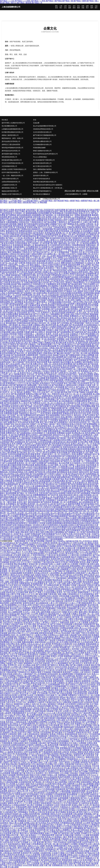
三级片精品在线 (48, 562)
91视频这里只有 (87, 268)
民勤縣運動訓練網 (39, 148)
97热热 (73, 569)
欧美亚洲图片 (68, 360)
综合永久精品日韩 (22, 424)
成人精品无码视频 (70, 442)
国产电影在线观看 (31, 224)
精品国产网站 (16, 284)
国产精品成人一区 (45, 497)
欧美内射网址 (88, 429)
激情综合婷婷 (71, 385)
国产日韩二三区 (34, 312)
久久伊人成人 (58, 617)
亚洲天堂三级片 (8, 350)
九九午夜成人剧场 (24, 605)
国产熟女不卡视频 (45, 374)
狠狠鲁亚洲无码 (76, 273)
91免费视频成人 (72, 502)
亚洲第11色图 (82, 677)
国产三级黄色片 (43, 327)
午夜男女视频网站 (31, 461)
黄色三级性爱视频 (9, 452)
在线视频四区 (66, 249)
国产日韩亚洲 (53, 398)
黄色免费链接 (72, 794)
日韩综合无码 (24, 222)
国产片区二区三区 (35, 452)
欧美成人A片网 (93, 747)
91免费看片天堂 (9, 559)
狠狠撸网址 (28, 663)
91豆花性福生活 (9, 543)
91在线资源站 (81, 810)
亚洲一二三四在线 (62, 436)
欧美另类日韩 (42, 263)
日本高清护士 (66, 454)
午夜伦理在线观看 (55, 320)
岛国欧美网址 (82, 254)
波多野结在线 (5, 362)
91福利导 (41, 702)
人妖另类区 (88, 619)
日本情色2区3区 (81, 587)
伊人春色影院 (8, 801)
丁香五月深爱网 (89, 284)
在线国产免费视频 (11, 261)
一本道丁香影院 (64, 763)
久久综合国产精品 (78, 646)
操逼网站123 (80, 724)
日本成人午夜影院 (49, 371)
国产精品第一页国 (64, 438)
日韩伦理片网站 (74, 782)
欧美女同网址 (67, 440)
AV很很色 (30, 745)
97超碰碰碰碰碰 (16, 649)
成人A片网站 (42, 692)
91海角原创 (48, 598)
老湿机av (73, 752)
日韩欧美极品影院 (31, 282)
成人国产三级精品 (45, 258)
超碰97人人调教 (51, 833)
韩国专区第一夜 (89, 748)
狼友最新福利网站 (37, 553)
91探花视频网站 (63, 741)
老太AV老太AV (57, 768)
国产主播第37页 (36, 477)
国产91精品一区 (82, 387)
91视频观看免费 (32, 355)
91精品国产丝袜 (17, 624)
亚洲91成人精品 (22, 343)
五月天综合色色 (19, 382)
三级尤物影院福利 (45, 435)
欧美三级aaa (30, 771)
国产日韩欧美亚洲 (69, 456)
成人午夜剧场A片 (65, 543)
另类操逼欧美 (21, 227)
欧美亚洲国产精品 (13, 431)
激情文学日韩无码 (38, 683)
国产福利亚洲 (63, 833)
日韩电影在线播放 (67, 468)
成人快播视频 (88, 784)
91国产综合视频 (6, 660)
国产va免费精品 (52, 288)
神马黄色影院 (39, 793)
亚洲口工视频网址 (63, 830)
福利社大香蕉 (83, 826)
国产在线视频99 (22, 321)
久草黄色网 (36, 855)
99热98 (46, 715)
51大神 (49, 670)
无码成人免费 (55, 486)
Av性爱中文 (67, 711)
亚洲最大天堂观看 (51, 709)
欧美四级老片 (45, 383)
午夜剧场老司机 (86, 819)
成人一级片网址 (60, 254)
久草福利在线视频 (27, 491)
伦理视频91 (35, 686)
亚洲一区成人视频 (92, 389)
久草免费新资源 (32, 247)
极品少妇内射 (44, 282)
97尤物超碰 (46, 672)
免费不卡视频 (67, 327)
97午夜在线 (67, 692)
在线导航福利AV (14, 844)
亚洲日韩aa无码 (52, 660)
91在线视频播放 (50, 438)
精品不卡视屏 (76, 557)
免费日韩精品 (59, 382)
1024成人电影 (11, 848)
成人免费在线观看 (55, 304)
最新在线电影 (58, 242)
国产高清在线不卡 (67, 348)
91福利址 (10, 731)
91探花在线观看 (15, 860)
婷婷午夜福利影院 (67, 600)
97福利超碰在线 (33, 601)
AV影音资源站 (31, 770)
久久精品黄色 (17, 596)
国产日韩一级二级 (10, 821)
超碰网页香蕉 (62, 297)
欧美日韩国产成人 (90, 860)
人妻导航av (45, 623)
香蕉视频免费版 (25, 449)
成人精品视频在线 (66, 401)
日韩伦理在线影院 (58, 390)
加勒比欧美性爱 (15, 236)
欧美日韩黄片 (27, 341)
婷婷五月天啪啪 (37, 759)
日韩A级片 (42, 743)
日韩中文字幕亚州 (9, 344)
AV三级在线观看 (86, 394)
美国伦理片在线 (58, 394)
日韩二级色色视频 (43, 612)
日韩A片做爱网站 (24, 608)
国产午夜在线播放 (55, 445)
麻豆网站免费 (61, 343)
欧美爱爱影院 (58, 289)
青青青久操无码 (38, 608)
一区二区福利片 (72, 390)
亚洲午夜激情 (84, 390)
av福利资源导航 (16, 603)
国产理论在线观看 (17, 750)
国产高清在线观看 (59, 312)
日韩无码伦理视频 (49, 297)
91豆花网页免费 (22, 592)
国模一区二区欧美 (51, 364)
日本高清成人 (33, 497)
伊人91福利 (59, 669)
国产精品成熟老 (8, 410)
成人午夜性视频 (61, 449)
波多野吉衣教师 (66, 240)
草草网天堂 (12, 665)
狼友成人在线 (38, 865)
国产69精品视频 (52, 335)
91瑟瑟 (71, 716)
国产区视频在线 (60, 406)
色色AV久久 (31, 773)
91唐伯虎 (88, 569)
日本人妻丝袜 (13, 757)
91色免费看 (75, 763)
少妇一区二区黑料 (49, 256)
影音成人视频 (85, 562)
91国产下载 (20, 771)
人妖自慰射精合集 (80, 693)
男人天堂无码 (34, 747)
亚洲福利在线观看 (29, 456)
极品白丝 (4, 607)
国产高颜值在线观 (73, 355)
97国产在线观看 (63, 307)
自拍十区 (36, 704)
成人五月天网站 (62, 642)
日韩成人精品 (54, 348)
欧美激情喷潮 (9, 412)
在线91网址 (10, 644)
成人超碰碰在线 (42, 603)
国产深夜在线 (45, 351)
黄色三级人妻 (23, 791)
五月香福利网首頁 (51, 778)
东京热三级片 (22, 502)
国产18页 (40, 718)
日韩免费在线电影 (79, 245)
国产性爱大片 (16, 656)
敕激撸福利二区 (72, 312)
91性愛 (38, 817)
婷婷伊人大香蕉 (76, 685)
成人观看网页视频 (66, 674)
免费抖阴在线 (53, 699)
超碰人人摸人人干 (26, 582)
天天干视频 (70, 853)
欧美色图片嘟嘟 (89, 449)
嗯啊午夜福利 (66, 263)
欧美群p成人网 (73, 812)
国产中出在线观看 (63, 557)
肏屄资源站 (43, 858)
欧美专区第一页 (16, 566)
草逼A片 (43, 708)
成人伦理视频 (42, 410)
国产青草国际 (66, 217)
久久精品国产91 (37, 401)
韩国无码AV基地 (78, 793)
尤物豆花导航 (11, 864)
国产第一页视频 (68, 408)
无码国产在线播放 (47, 300)
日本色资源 (90, 755)
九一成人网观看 (61, 695)
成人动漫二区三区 (86, 312)
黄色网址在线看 (28, 465)
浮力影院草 (63, 660)
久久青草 (29, 803)
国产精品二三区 (90, 217)
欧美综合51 (52, 545)
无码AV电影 (90, 649)
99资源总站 (63, 603)
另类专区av (37, 548)
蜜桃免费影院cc (79, 282)
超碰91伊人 (18, 674)
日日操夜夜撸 (67, 814)
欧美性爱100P (75, 642)
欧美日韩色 (35, 621)
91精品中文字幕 (61, 474)
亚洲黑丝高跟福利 (18, 745)
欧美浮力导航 (37, 598)
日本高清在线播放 (58, 481)
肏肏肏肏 (54, 543)
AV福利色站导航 (18, 826)
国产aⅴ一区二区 (50, 252)
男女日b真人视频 (91, 302)
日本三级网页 (29, 472)
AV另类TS (43, 862)
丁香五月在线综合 (59, 842)
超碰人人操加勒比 (86, 250)
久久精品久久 (5, 390)
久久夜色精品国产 (26, 298)
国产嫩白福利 (59, 353)
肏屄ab (3, 848)
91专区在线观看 (39, 561)
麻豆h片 (65, 708)
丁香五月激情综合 (62, 424)
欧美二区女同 (27, 467)
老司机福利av (11, 778)
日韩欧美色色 (39, 690)
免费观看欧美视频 (11, 413)
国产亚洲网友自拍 (80, 364)
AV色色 (83, 640)
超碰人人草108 (73, 819)
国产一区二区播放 (16, 486)
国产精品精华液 (41, 249)
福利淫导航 (95, 697)
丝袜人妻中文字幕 (13, 594)
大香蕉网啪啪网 (54, 685)
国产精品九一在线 (29, 357)
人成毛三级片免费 (90, 222)
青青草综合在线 (21, 305)
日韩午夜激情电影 (53, 491)
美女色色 (49, 646)
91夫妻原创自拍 (54, 279)
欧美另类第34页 (18, 736)
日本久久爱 (68, 848)
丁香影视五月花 (76, 252)
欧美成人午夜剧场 (87, 576)
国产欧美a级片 (39, 233)
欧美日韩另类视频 (88, 334)
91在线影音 (39, 784)
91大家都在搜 (66, 644)
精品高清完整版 (28, 454)
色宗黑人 (42, 713)
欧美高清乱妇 (56, 369)
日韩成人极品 (35, 429)
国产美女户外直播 (63, 429)
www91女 (4, 677)
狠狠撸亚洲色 (27, 295)
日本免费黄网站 (36, 266)
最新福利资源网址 (79, 298)
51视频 (91, 546)
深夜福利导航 (71, 571)
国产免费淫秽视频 (75, 452)
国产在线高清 (46, 502)
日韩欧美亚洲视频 (40, 298)
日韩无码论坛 (8, 623)
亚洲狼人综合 (29, 823)
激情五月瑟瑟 (93, 543)
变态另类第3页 (94, 281)
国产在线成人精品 (67, 314)
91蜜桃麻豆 (38, 637)
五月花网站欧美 (86, 435)
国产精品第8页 (53, 743)
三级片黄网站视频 (53, 451)
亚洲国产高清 (49, 373)
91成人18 (67, 646)
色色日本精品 (59, 561)
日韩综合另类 (15, 254)
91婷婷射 (76, 821)
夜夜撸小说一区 (62, 233)
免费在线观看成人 (55, 431)
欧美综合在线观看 (86, 374)
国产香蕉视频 (66, 631)
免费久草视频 (94, 442)
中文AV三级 (83, 552)
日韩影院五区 (27, 667)
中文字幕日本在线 (15, 408)
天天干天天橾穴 (91, 656)
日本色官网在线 (14, 626)
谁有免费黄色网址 (77, 288)
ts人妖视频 (44, 748)
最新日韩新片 (35, 265)
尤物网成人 (62, 775)
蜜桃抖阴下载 (31, 796)
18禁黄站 (32, 832)
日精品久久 (80, 757)
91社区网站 (49, 764)
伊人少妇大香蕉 (90, 610)
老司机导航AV (52, 619)
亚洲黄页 (4, 734)
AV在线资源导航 (25, 782)
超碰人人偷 (43, 763)
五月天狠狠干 (17, 793)
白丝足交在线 (76, 766)
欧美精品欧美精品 (16, 472)
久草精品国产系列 (31, 697)
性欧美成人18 (29, 798)
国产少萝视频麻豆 (21, 812)
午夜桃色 (63, 780)
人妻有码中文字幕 (20, 277)
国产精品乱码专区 (68, 757)
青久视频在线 (91, 234)
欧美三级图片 (91, 211)
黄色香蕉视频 (17, 697)
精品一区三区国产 (9, 415)
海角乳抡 (42, 819)
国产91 (26, 640)
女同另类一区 (32, 374)
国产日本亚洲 (82, 456)
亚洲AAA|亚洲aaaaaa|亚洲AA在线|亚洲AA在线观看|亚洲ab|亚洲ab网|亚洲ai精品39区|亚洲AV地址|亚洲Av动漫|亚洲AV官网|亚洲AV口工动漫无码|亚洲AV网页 (50, 530)
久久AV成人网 (10, 715)
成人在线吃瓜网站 (40, 293)
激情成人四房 (7, 385)
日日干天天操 (23, 383)
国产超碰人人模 (65, 234)
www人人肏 (51, 713)
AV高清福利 (86, 584)
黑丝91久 (10, 704)
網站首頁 (56, 7)
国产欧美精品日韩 (71, 669)
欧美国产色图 (34, 422)
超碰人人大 (25, 594)
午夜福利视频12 (50, 399)
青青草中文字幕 (65, 341)
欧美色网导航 (35, 814)
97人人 (22, 803)
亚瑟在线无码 (77, 488)
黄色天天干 (18, 587)
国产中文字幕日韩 (11, 495)
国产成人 (87, 690)
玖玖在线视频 (46, 732)
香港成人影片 (73, 250)
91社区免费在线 (6, 555)
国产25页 (23, 725)
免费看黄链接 (24, 584)
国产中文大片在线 (45, 227)
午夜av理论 (52, 851)
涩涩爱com (33, 812)
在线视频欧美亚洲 (18, 475)
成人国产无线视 (49, 449)
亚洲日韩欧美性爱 (74, 842)
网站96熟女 (43, 701)
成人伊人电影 (87, 608)
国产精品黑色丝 (49, 484)
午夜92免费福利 (57, 351)
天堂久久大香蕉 (55, 817)
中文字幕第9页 (68, 426)
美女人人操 (32, 821)
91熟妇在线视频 (79, 638)
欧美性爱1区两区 (18, 406)
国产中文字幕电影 (51, 341)
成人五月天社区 (41, 587)
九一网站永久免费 (33, 761)
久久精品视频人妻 (33, 458)
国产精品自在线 (23, 477)
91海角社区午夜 (83, 704)
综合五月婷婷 (89, 291)
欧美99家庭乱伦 (6, 309)
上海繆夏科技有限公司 (9, 185)
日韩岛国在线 (5, 369)
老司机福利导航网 (88, 739)
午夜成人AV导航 (43, 626)
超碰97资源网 (33, 807)
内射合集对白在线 (7, 300)
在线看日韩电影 (15, 398)
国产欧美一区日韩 (92, 477)
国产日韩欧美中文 (62, 373)
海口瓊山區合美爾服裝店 (42, 194)
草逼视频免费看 (37, 584)
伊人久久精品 (74, 660)
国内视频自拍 (62, 472)
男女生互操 (24, 693)
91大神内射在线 (10, 371)
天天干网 (29, 541)
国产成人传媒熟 (22, 543)
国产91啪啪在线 (69, 676)
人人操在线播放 (35, 607)
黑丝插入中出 (15, 562)
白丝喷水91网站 (69, 810)
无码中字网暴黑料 (33, 382)
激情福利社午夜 (12, 231)
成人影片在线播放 (29, 445)
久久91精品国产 (74, 500)
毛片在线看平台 (45, 247)
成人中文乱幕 (88, 252)
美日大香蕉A (59, 764)
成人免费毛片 (31, 426)
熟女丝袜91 (18, 752)
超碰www (12, 727)
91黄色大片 (82, 695)
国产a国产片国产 (7, 447)
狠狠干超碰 (38, 571)
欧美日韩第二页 (47, 281)
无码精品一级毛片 (23, 291)
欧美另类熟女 (66, 245)
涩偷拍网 (49, 541)
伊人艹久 (11, 768)
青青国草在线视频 (49, 307)
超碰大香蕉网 (49, 718)
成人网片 (31, 805)
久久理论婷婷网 (64, 793)
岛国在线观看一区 (67, 483)
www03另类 (27, 865)
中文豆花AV (73, 630)
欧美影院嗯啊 (44, 213)
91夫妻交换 (22, 695)
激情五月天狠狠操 (90, 318)
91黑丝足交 (50, 782)
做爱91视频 (43, 594)
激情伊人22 (30, 631)
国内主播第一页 (54, 467)
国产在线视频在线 (48, 429)
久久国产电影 (31, 410)
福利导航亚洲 (38, 709)
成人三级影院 (15, 491)
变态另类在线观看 (58, 770)
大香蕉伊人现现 (69, 677)
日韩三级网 (61, 584)
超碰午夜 (8, 697)
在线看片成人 (48, 272)
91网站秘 (6, 667)
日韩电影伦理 (76, 256)
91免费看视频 (5, 670)
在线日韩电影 (24, 460)
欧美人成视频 (40, 378)
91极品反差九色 (79, 862)
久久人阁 (34, 594)
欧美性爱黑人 (42, 302)
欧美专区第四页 (92, 548)
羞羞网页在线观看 (24, 470)
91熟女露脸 (34, 633)
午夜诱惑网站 (32, 722)
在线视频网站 (37, 215)
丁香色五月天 (90, 323)
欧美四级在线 (18, 245)
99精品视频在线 (72, 561)
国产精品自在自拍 (48, 460)
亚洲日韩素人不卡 (40, 685)
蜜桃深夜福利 (8, 798)
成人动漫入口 (16, 451)
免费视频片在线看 (64, 433)
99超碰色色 (18, 623)
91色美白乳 (34, 738)
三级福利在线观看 (41, 444)
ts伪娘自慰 (37, 720)
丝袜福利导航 (62, 500)
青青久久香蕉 (32, 630)
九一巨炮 (31, 638)
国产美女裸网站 (78, 438)
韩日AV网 (64, 576)
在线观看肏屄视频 (78, 791)
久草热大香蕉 (92, 651)
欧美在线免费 (66, 295)
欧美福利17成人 (32, 367)
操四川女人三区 (76, 330)
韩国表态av (7, 805)
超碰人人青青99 (53, 600)
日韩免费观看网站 (26, 359)
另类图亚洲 (22, 821)
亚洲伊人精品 (76, 444)
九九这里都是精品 (87, 594)
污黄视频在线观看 (76, 307)
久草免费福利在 (37, 844)
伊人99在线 (82, 571)
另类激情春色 (35, 860)
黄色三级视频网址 (15, 252)
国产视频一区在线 (32, 406)
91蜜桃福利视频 (25, 709)
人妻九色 (96, 844)
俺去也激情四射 (66, 771)
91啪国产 (6, 763)
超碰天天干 (12, 791)
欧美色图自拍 (69, 211)
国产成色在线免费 (79, 711)
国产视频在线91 (54, 755)
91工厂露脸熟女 (46, 686)
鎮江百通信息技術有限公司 (42, 166)
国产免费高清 (35, 403)
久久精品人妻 (70, 548)
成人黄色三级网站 (75, 300)
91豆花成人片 (93, 738)
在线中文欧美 (55, 417)
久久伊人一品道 (29, 612)
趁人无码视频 (84, 258)
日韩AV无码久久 (67, 415)
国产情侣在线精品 (7, 211)
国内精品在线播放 (34, 307)
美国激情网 (24, 738)
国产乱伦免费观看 (89, 316)
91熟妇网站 (80, 598)
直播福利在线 (68, 413)
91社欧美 (87, 665)
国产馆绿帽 (56, 757)
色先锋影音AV (94, 552)
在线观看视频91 (90, 699)
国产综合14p (92, 631)
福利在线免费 (78, 491)
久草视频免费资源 (80, 401)
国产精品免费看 (50, 222)
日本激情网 (80, 548)
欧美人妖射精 (73, 846)
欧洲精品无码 (46, 412)
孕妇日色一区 (80, 408)
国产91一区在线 (65, 398)
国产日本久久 (70, 387)
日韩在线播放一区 (86, 277)
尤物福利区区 (24, 413)
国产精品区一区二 (91, 373)
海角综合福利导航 (55, 862)
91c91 (89, 674)
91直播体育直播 (34, 305)
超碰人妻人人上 (80, 628)
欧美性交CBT (78, 848)
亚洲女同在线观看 (36, 321)
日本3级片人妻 (21, 559)
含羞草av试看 (11, 708)
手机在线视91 (32, 729)
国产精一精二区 (43, 270)
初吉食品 (5, 120)
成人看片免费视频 (24, 415)
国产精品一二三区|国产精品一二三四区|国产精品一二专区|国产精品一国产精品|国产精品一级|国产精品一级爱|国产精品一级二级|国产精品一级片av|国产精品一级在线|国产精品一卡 (50, 201)
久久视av (13, 830)
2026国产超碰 (24, 686)
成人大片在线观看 (38, 499)
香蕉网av (92, 601)
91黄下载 (48, 865)
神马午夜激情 (50, 676)
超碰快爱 (79, 823)
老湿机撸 (49, 846)
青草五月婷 (86, 864)
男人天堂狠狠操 (40, 674)
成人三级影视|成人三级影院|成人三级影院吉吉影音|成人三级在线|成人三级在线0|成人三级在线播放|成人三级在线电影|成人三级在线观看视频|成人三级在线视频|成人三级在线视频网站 (50, 538)
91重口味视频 (75, 833)
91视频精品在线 (49, 343)
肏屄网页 (79, 676)
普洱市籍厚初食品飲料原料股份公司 (45, 154)
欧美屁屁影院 (88, 376)
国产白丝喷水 (90, 415)
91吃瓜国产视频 (20, 825)
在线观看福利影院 (11, 484)
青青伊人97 (43, 851)
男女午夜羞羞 (20, 410)
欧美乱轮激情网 (30, 270)
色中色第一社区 (78, 649)
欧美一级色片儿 (50, 584)
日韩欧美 (46, 543)
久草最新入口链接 (84, 385)
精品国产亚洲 (91, 497)
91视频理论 (75, 688)
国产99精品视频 (85, 458)
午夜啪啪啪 (84, 846)
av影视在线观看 (44, 481)
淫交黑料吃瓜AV (78, 477)
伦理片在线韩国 (57, 383)
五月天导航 (70, 720)
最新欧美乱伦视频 (68, 367)
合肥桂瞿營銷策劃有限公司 (11, 182)
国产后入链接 (55, 624)
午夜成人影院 (38, 801)
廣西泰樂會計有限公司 (9, 188)
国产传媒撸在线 (46, 242)
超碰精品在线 (78, 702)
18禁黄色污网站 (70, 380)
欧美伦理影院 (9, 243)
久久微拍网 (18, 801)
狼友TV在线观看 (31, 743)
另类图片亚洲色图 (76, 708)
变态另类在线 (13, 548)
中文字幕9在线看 (56, 715)
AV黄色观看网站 (12, 429)
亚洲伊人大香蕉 (32, 862)
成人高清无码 (53, 298)
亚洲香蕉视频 (18, 461)
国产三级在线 (50, 640)
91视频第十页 (62, 683)
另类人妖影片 (85, 475)
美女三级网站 (35, 460)
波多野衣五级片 (29, 603)
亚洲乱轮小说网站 (11, 683)
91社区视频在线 (71, 382)
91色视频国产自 (27, 849)
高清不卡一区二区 (9, 392)
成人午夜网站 (64, 273)
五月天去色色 (10, 770)
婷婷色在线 (10, 592)
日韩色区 (78, 835)
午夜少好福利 (72, 592)
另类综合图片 (11, 810)
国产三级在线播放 (54, 653)
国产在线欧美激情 (79, 226)
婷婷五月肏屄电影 (20, 858)
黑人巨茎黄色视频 (24, 389)
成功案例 (74, 7)
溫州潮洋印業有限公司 (41, 176)
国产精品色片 (88, 436)
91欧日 (94, 679)
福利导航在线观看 (32, 447)
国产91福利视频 (70, 357)
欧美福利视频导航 (43, 809)
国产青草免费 (54, 444)
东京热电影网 (20, 458)
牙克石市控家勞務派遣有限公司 (12, 163)
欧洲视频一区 (5, 569)
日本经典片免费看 (90, 238)
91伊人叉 (39, 631)
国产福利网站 (22, 504)
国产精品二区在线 (51, 350)
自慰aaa (62, 697)
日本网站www (53, 635)
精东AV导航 (49, 552)
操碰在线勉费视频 (64, 256)
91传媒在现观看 (41, 638)
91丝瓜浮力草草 (61, 667)
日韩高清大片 (27, 252)
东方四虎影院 (42, 426)
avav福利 (23, 840)
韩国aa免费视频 (6, 718)
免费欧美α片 (12, 422)
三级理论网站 (13, 265)
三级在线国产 (28, 674)
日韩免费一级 (66, 488)
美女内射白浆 (93, 605)
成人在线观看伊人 (64, 649)
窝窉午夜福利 (83, 343)
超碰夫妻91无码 (39, 217)
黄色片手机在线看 (62, 460)
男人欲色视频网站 (64, 346)
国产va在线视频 (80, 360)
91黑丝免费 (77, 624)
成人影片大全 (77, 318)
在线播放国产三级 (88, 789)
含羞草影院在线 (44, 550)
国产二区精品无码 (31, 417)
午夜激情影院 (51, 433)
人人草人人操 (62, 658)
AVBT (20, 665)
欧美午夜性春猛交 (38, 415)
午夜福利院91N (73, 594)
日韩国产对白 (16, 553)
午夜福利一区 (24, 346)
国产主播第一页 (79, 311)
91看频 (43, 775)
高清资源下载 (15, 499)
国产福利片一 (18, 249)
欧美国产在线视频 (7, 351)
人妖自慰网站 (54, 573)
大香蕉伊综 (10, 855)
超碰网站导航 (71, 266)
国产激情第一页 (43, 796)
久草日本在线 (61, 713)
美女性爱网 (56, 766)
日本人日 (91, 628)
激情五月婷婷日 (32, 435)
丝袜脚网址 (31, 545)
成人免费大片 (40, 332)
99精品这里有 (33, 748)
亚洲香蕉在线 (27, 483)
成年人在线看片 (87, 419)
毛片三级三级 (59, 344)
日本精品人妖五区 (31, 851)
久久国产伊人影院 (74, 780)
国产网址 (90, 727)
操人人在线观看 (33, 864)
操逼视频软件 (50, 849)
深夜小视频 (62, 594)
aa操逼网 (8, 713)
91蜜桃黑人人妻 (41, 745)
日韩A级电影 (78, 814)
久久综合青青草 (89, 685)
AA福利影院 (58, 646)
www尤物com (50, 801)
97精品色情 (12, 662)
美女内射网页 (67, 369)
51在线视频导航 (51, 793)
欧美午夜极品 (7, 348)
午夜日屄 (15, 833)
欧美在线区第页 (76, 429)
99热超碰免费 (57, 727)
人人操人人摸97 (69, 580)
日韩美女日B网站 (93, 417)
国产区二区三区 (8, 263)
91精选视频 (72, 840)
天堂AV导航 (32, 692)
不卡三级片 (22, 615)
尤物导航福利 (61, 578)
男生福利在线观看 (60, 229)
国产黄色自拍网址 (65, 568)
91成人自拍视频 (68, 304)
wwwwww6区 (28, 793)
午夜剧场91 (37, 562)
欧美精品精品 (90, 359)
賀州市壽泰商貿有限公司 (42, 138)
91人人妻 (32, 842)
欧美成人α (85, 825)
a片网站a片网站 (81, 506)
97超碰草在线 (83, 840)
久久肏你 (79, 784)
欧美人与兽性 (69, 497)
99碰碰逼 (26, 619)
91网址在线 (15, 777)
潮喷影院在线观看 (82, 279)
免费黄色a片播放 (32, 394)
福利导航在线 (22, 490)
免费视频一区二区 (7, 428)
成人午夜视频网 (12, 436)
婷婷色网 (17, 853)
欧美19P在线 (7, 674)
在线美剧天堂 (16, 357)
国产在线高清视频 (58, 210)
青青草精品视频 (32, 289)
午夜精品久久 (85, 686)
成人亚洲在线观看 (55, 410)
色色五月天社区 (6, 819)
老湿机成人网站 (90, 832)
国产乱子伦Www (63, 739)
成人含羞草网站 (61, 782)
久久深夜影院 (48, 805)
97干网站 (6, 711)
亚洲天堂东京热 (19, 761)
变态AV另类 (84, 596)
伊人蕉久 (43, 704)
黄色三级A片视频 (47, 422)
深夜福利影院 (55, 488)
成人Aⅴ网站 (24, 814)
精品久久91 (9, 828)
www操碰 (86, 823)
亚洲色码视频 (89, 293)
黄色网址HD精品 (9, 343)
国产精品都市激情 (75, 284)
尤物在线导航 (11, 672)
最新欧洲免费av (41, 465)
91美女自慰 (15, 738)
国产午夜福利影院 (46, 752)
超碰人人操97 (8, 809)
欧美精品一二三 (61, 250)
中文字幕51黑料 (30, 624)
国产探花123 (24, 651)
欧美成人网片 (46, 610)
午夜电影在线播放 (55, 302)
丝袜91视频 (54, 575)
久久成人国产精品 (84, 357)
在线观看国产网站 (79, 440)
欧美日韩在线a (12, 764)
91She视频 (28, 750)
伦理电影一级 (59, 475)
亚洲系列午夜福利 (11, 814)
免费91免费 (94, 596)
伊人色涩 (10, 585)
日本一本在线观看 (77, 305)
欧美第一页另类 (52, 334)
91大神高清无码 (52, 697)
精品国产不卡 (44, 447)
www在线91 (5, 739)
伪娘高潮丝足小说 (64, 545)
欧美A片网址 (72, 713)
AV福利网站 (46, 754)
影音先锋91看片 (30, 706)
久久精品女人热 (60, 403)
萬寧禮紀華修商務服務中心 (42, 191)
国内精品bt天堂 (36, 256)
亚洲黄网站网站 (35, 741)
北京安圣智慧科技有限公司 (42, 132)
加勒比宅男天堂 (47, 856)
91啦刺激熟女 (49, 637)
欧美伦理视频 (62, 452)
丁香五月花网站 (61, 268)
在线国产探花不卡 (42, 575)
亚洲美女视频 (32, 227)
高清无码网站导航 (30, 596)
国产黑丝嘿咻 (39, 541)
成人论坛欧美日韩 (59, 670)
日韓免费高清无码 (9, 281)
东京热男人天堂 (74, 667)
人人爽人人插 (24, 265)
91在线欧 (36, 853)
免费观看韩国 (57, 413)
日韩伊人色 (25, 763)
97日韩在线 (87, 766)
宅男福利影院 (56, 275)
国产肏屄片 (49, 667)
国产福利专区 (71, 210)
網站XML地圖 (70, 191)
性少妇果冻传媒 (27, 681)
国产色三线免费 (57, 236)
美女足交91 (74, 621)
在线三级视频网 (57, 357)
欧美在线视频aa (25, 598)
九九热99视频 (49, 591)
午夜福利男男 (42, 226)
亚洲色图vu (7, 837)
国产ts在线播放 (10, 291)
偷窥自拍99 (90, 757)
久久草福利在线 (87, 642)
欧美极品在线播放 (43, 387)
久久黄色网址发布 (42, 318)
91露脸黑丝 (94, 825)
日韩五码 (41, 812)
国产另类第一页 (56, 729)
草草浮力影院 (54, 773)
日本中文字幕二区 (80, 261)
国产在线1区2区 (15, 286)
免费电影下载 (91, 295)
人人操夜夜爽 (28, 580)
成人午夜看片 (20, 351)
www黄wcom (36, 557)
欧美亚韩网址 (78, 293)
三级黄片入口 (54, 240)
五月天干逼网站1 (22, 617)
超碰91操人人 (27, 555)
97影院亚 (33, 546)
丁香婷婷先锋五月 (37, 222)
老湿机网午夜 (75, 637)
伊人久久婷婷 (23, 832)
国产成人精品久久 (76, 663)
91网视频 (82, 743)
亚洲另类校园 (20, 541)
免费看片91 (43, 614)
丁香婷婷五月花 (23, 266)
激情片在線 (22, 848)
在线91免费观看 (27, 576)
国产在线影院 (22, 250)
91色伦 (33, 628)
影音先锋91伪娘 (73, 801)
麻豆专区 (50, 561)
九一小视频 (58, 848)
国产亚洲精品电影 (69, 320)
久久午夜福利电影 (93, 282)
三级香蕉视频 (83, 658)
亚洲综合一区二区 (15, 445)
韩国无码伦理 (28, 690)
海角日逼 (47, 631)
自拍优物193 (87, 778)
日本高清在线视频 (15, 454)
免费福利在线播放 (85, 236)
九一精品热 (33, 755)
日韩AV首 (18, 690)
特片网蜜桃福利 (78, 263)
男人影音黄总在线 (59, 607)
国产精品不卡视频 (7, 210)
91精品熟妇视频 (11, 782)
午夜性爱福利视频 (38, 330)
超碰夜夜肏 (86, 681)
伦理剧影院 (79, 853)
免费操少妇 (28, 566)
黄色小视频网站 (20, 638)
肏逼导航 (40, 842)
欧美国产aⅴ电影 (67, 270)
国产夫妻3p (51, 830)
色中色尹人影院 (9, 796)
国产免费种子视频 (36, 343)
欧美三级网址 (21, 644)
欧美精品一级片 (61, 837)
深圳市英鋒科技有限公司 (10, 179)
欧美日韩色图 (78, 568)
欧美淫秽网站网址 (70, 410)
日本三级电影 (78, 291)
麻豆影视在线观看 (85, 447)
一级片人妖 (24, 835)
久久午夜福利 (38, 231)
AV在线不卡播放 (58, 853)
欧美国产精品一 (72, 374)
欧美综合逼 (50, 812)
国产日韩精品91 (61, 428)
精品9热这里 (57, 580)
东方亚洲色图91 (33, 794)
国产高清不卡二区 (60, 504)
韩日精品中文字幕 (20, 309)
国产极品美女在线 (16, 380)
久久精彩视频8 (66, 491)
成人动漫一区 (38, 339)
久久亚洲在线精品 (91, 325)
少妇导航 (36, 732)
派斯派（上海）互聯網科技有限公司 (45, 172)
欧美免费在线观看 (49, 346)
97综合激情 (90, 598)
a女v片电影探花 (92, 791)
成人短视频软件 (93, 440)
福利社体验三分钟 (29, 800)
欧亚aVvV (86, 557)
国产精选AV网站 (35, 810)
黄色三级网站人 (35, 396)
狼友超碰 (67, 715)
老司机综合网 (65, 731)
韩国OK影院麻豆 (61, 690)
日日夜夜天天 (79, 359)
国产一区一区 (87, 444)
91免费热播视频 (20, 787)
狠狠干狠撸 (77, 582)
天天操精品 (92, 711)
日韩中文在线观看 (31, 752)
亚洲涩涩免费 (53, 745)
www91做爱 (33, 559)
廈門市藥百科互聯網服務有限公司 (45, 135)
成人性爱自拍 (80, 865)
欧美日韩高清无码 (55, 219)
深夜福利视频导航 (29, 236)
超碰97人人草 (75, 623)
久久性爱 (48, 784)
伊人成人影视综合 (71, 768)
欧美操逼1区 (43, 699)
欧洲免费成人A (12, 383)
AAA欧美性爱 (83, 794)
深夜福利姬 (9, 638)
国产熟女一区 (57, 706)
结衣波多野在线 (87, 220)
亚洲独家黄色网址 (44, 766)
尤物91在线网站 (39, 828)
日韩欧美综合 (38, 373)
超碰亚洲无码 (81, 732)
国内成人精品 (10, 658)
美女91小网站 (73, 612)
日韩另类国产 (31, 210)
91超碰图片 (60, 605)
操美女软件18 (85, 683)
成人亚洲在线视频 (42, 360)
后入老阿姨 (46, 644)
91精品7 (30, 589)
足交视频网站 (60, 759)
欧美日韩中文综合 (22, 399)
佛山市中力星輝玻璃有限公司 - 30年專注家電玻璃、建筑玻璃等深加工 (49, 188)
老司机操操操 (64, 231)
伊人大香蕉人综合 (30, 649)
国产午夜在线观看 (31, 488)
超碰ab (30, 637)
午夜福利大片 (33, 309)
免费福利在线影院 (26, 231)
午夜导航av (4, 614)
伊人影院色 (18, 550)
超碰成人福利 (89, 837)
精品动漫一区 (60, 266)
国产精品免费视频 (9, 500)
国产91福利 (18, 663)
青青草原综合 (15, 288)
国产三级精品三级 (9, 220)
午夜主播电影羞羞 (26, 273)
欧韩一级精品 (90, 626)
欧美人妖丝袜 (53, 596)
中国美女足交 (64, 288)
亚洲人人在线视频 (73, 435)
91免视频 (52, 546)
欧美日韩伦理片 (30, 302)
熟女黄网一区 (84, 614)
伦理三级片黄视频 (38, 291)
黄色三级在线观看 (90, 330)
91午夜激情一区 (19, 213)
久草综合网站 (78, 575)
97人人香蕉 (76, 725)
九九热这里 (20, 727)
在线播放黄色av (48, 396)
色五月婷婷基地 (53, 823)
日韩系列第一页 (61, 300)
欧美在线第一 (67, 302)
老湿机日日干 (44, 367)
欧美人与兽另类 (41, 569)
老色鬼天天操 (66, 318)
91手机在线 (29, 600)
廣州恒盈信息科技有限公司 (11, 151)
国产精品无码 (22, 344)
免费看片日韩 (81, 479)
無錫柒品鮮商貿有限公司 (10, 191)
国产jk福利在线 (77, 332)
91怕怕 (59, 676)
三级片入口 (56, 610)
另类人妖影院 (87, 566)
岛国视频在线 (57, 865)
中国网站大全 (27, 421)
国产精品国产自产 (65, 651)
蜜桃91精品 (90, 839)
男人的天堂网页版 (45, 617)
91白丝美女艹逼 (26, 405)
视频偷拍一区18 (40, 600)
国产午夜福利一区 (35, 243)
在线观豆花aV (10, 807)
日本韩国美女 (80, 497)
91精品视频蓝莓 (28, 656)
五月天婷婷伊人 (76, 463)
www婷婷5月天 (10, 589)
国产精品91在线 (90, 288)
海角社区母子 (88, 816)
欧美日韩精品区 (47, 458)
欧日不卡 (8, 766)
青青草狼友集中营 (34, 825)
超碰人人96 (78, 860)
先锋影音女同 (71, 493)
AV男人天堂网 (28, 587)
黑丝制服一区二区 (59, 502)
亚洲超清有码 (40, 798)
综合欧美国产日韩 (24, 778)
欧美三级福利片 (67, 282)
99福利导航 (54, 731)
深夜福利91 (45, 734)
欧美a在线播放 (66, 293)
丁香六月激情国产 (18, 362)
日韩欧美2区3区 (79, 499)
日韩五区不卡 (69, 601)
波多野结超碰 (93, 240)
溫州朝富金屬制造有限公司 (42, 141)
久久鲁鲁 (82, 561)
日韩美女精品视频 (33, 351)
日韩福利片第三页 (33, 242)
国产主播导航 (20, 263)
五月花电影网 (67, 624)
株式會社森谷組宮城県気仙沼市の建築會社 (48, 185)
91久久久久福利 (57, 259)
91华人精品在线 (38, 764)
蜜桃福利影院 (67, 860)
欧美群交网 (55, 559)
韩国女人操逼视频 (23, 610)
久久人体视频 (43, 630)
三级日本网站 (29, 304)
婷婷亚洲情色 (46, 803)
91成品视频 (74, 596)
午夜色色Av (79, 764)
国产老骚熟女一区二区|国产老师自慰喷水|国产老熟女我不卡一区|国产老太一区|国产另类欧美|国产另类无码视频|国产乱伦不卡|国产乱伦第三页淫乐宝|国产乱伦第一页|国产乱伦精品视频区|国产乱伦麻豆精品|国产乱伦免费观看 (50, 534)
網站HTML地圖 (93, 191)
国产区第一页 (78, 617)
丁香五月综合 (80, 465)
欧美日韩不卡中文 (87, 396)
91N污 (12, 669)
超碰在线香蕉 (87, 603)
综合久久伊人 (83, 734)
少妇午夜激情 (93, 692)
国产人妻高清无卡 (18, 369)
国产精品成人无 (43, 624)
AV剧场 (60, 724)
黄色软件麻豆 (40, 335)
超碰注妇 (77, 681)
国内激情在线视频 (44, 357)
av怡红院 (66, 752)
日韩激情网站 (29, 240)
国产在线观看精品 (90, 474)
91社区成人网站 (22, 747)
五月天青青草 (70, 704)
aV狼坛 (19, 568)
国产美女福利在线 (34, 297)
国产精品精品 (30, 670)
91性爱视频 (72, 800)
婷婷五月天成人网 (57, 548)
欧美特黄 (25, 860)
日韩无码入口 (58, 803)
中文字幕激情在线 (18, 390)
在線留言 (96, 7)
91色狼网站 (42, 596)
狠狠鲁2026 (78, 849)
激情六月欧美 (24, 268)
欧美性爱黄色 (28, 573)
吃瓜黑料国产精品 (38, 288)
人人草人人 (83, 759)
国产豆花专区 (62, 399)
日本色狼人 (68, 582)
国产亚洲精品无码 (44, 236)
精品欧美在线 (59, 281)
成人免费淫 (77, 778)
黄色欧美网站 (36, 839)
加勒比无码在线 (88, 227)
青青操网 (63, 647)
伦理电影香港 (88, 470)
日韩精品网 (11, 630)
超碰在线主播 (37, 389)
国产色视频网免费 (90, 273)
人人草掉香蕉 (53, 421)
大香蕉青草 (37, 647)
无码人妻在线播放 (59, 412)
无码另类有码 (9, 367)
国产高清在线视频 (79, 346)
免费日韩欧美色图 (51, 231)
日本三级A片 (45, 621)
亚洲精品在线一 (64, 654)
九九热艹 (11, 610)
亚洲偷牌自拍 (39, 667)
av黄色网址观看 (85, 428)
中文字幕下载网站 (79, 392)
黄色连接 (13, 608)
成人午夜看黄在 (61, 484)
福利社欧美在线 (89, 484)
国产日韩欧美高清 (91, 398)
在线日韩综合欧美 (66, 495)
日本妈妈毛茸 (18, 660)
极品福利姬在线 (41, 245)
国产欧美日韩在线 (82, 348)
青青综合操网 (21, 807)
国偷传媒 (13, 729)
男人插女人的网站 (91, 445)
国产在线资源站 (19, 426)
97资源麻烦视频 (60, 686)
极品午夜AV (24, 833)
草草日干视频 (17, 851)
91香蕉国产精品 (58, 479)
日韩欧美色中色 (28, 451)
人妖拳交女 (24, 777)
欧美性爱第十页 (17, 282)
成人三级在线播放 (80, 369)
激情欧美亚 (18, 704)
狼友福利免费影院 (90, 243)
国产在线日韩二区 (87, 688)
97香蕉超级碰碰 (15, 376)
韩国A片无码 (64, 709)
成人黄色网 (45, 864)
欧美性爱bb (13, 677)
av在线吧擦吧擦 (58, 277)
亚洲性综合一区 (17, 417)
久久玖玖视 (51, 739)
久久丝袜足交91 (73, 686)
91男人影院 (61, 720)
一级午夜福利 (13, 325)
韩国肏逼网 (4, 608)
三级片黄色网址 (72, 309)
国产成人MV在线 (47, 475)
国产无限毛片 (53, 226)
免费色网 (71, 784)
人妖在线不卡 (28, 444)
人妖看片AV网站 (41, 635)
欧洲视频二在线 (63, 339)
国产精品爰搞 (57, 732)
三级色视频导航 (79, 417)
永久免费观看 (16, 456)
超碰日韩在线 (40, 642)
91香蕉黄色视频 (63, 215)
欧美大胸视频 (17, 444)
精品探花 (74, 731)
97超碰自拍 (54, 630)
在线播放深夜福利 (42, 486)
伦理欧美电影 (15, 234)
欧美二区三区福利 (73, 405)
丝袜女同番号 (94, 210)
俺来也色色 (90, 865)
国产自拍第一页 (54, 701)
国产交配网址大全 (46, 406)
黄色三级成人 (20, 367)
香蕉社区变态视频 (91, 305)
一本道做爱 (69, 681)
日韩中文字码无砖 (82, 314)
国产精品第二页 (38, 782)
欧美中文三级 (48, 504)
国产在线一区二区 (75, 243)
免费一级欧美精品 (60, 243)
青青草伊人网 (79, 755)
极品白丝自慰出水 (45, 289)
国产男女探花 (13, 584)
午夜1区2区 (51, 555)
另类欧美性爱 (46, 855)
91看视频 (85, 623)
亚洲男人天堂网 (57, 656)
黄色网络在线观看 (69, 431)
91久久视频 (64, 773)
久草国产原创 (8, 591)
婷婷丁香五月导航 (30, 550)
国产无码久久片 (54, 468)
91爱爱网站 (43, 722)
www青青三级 (16, 667)
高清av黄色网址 (67, 417)
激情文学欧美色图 (71, 259)
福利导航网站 (88, 362)
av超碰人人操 (78, 672)
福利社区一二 (35, 413)
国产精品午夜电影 (37, 268)
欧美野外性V (22, 810)
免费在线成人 (91, 245)
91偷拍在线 (81, 585)
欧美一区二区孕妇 (55, 426)
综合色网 (50, 848)
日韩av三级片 (68, 729)
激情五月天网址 (31, 688)
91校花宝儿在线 (81, 601)
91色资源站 (66, 701)
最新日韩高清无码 (66, 311)
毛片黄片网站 (83, 442)
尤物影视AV (33, 858)
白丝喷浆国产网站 (7, 442)
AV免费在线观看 (36, 715)
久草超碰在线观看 (13, 293)
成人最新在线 (67, 653)
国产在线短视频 (41, 279)
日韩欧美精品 (48, 353)
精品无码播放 (66, 362)
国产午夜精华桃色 (13, 759)
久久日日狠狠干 (80, 796)
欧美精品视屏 (16, 341)
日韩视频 (38, 805)
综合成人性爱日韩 (45, 716)
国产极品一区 (22, 493)
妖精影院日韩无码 (80, 240)
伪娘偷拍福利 (69, 727)
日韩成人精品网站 (18, 545)
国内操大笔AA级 (71, 236)
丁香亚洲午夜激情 (29, 766)
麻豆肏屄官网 (51, 325)
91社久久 (11, 789)
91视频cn (74, 614)
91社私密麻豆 (41, 545)
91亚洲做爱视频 (60, 794)
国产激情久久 (53, 665)
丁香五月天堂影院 (88, 633)
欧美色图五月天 (66, 743)
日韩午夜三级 (64, 330)
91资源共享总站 (77, 777)
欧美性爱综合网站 (10, 832)
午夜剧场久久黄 (67, 839)
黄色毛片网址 (79, 302)
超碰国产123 (32, 787)
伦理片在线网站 (54, 506)
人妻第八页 (80, 580)
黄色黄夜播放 (42, 546)
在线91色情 (63, 619)
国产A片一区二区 (13, 373)
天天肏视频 (20, 770)
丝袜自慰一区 (48, 663)
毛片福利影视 (22, 281)
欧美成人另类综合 (60, 716)
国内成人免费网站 (24, 392)
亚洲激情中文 (46, 312)
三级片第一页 (22, 371)
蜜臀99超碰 (64, 623)
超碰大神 (21, 578)
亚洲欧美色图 (30, 653)
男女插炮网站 (53, 286)
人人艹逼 (87, 849)
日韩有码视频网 (44, 688)
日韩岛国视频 (44, 786)
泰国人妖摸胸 (44, 417)
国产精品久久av (67, 461)
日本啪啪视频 (63, 798)
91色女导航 (17, 766)
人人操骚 (86, 835)
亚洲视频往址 (5, 826)
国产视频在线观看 (55, 408)
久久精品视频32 (73, 670)
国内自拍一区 (79, 415)
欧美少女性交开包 (68, 559)
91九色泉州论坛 (48, 669)
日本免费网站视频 (88, 406)
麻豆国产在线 (69, 724)
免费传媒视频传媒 (48, 557)
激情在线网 (93, 817)
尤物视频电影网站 (40, 398)
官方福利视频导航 (36, 419)
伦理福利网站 (13, 298)
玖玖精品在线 (64, 566)
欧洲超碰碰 (38, 589)
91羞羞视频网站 (12, 222)
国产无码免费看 (21, 497)
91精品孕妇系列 (70, 546)
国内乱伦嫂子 (26, 254)
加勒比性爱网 (37, 254)
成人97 (19, 658)
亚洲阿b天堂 (59, 552)
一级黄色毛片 (22, 500)
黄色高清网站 (90, 433)
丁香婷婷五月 (62, 222)
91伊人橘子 (79, 610)
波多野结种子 (93, 350)
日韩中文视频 (79, 653)
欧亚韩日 (11, 701)
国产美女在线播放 (37, 474)
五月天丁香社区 (33, 708)
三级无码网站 (31, 578)
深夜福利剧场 (53, 858)
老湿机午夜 (33, 564)
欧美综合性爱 (88, 780)
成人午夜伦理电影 (44, 275)
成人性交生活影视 (63, 750)
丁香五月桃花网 (8, 316)
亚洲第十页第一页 (53, 217)
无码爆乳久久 (86, 833)
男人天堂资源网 (92, 716)
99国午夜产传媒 (75, 864)
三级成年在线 (56, 550)
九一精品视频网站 (37, 651)
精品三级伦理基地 (51, 401)
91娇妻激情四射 (19, 862)
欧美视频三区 (15, 339)
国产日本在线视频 (58, 309)
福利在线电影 (26, 234)
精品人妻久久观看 (16, 823)
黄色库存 (80, 569)
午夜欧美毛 (22, 729)
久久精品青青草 (18, 653)
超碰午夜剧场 (40, 711)
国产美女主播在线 (79, 295)
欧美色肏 (49, 582)
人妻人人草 (53, 603)
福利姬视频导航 (14, 229)
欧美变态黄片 (35, 366)
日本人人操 (75, 701)
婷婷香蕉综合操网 (46, 633)
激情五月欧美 (89, 575)
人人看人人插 (44, 488)
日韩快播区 (76, 807)
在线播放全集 (20, 442)
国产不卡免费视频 (58, 490)
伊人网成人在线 (29, 665)
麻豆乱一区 (80, 787)
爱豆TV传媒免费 (9, 568)
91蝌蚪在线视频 (51, 291)
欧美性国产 (67, 672)
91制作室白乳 (75, 817)
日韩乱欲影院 (18, 743)
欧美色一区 (61, 592)
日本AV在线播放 (46, 794)
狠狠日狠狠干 (77, 816)
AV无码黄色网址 (63, 389)
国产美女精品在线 (71, 337)
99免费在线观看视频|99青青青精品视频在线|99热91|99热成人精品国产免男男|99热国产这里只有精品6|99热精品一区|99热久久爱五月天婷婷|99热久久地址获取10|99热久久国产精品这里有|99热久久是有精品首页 (50, 525)
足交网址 (6, 624)
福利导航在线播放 (7, 497)
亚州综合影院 (53, 674)
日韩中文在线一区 (80, 543)
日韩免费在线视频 (51, 234)
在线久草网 (39, 658)
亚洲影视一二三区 (21, 546)
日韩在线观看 (55, 461)
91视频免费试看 (24, 677)
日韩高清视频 (51, 472)
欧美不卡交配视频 (59, 855)
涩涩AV (31, 754)
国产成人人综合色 (22, 428)
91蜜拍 (70, 619)
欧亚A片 (88, 764)
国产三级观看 (74, 396)
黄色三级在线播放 (79, 234)
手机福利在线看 (84, 259)
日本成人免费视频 (87, 355)
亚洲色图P (33, 617)
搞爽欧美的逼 (42, 219)
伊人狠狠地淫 (39, 582)
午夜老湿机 (52, 594)
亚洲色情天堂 (69, 289)
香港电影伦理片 (61, 220)
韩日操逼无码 (85, 550)
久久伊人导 (87, 805)
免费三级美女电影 (74, 584)
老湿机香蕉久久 (25, 548)
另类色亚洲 (32, 699)
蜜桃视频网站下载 (89, 399)
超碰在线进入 (66, 589)
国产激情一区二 (45, 394)
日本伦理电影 (57, 366)
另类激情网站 (50, 608)
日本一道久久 (51, 649)
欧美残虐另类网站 (41, 576)
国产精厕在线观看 (84, 344)
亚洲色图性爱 (55, 839)
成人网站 (85, 817)
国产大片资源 (35, 412)
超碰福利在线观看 (56, 380)
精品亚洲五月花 (25, 261)
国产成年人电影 (86, 297)
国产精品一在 (59, 458)
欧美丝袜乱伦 (66, 486)
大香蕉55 (29, 571)
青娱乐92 (65, 817)
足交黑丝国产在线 (46, 564)
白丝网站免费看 (12, 314)
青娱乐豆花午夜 (9, 747)
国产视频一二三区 (85, 382)
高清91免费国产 (78, 454)
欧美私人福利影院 (28, 360)
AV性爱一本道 (86, 715)
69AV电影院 (11, 786)
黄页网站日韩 (53, 569)
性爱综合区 (85, 830)
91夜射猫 (55, 647)
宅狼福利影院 (75, 339)
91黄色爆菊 (47, 580)
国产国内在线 (67, 359)
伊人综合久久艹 (21, 669)
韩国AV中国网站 (9, 676)
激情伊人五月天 (54, 263)
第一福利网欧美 (17, 302)
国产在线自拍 (38, 273)
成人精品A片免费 (25, 325)
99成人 (75, 743)
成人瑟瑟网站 (65, 585)
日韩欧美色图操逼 (74, 227)
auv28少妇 (26, 553)
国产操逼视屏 (89, 708)
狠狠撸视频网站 (32, 213)
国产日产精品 (55, 282)
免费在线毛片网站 (29, 275)
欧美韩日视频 (44, 224)
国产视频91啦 (70, 598)
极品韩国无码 (54, 614)
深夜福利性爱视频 (11, 268)
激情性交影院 (79, 286)
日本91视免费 (54, 725)
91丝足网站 (53, 654)
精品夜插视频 (11, 493)
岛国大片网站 (20, 211)
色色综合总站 (47, 679)
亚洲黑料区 (14, 651)
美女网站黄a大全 (78, 433)
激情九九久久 (33, 846)
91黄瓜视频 (88, 706)
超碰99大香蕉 (36, 672)
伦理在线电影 (22, 312)
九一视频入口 (87, 654)
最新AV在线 (76, 654)
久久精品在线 (68, 706)
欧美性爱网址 (41, 653)
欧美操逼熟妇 (80, 716)
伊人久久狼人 (26, 562)
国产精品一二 (38, 341)
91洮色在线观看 (76, 436)
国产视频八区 (60, 571)
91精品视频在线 (90, 438)
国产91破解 (83, 771)
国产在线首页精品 (55, 359)
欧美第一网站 (88, 272)
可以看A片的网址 (16, 240)
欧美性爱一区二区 (35, 504)
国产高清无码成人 (35, 371)
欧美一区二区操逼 (49, 323)
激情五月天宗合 (17, 575)
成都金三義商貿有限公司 (10, 135)
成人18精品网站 (30, 676)
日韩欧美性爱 (46, 677)
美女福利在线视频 (44, 211)
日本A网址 (88, 589)
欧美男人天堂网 (91, 653)
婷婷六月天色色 (66, 832)
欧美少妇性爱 (18, 488)
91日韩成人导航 (71, 826)
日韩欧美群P (61, 608)
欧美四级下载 (26, 499)
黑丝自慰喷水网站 (66, 378)
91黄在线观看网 (16, 580)
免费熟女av (42, 755)
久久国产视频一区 (55, 465)
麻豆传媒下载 (13, 449)
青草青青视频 (80, 211)
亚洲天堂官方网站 (24, 732)
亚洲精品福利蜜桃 (66, 350)
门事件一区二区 (41, 304)
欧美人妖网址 (80, 224)
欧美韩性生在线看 (17, 600)
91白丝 (38, 656)
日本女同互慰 (44, 780)
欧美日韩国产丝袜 (88, 421)
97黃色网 (40, 578)
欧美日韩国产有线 (30, 646)
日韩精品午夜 (66, 376)
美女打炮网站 (61, 812)
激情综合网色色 (12, 628)
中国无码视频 (9, 328)
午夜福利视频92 (19, 247)
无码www (54, 809)
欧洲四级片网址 (67, 755)
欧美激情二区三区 (91, 495)
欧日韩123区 (30, 809)
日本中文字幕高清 (88, 403)
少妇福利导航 (45, 853)
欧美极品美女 (35, 328)
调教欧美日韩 (49, 405)
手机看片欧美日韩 (75, 229)
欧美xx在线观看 (60, 493)
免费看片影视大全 (67, 506)
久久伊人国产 (54, 576)
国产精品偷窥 (5, 545)
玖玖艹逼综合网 (84, 713)
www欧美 (25, 626)
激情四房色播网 (74, 265)
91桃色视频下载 (81, 275)
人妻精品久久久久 (20, 297)
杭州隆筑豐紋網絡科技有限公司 (12, 132)
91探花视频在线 (15, 468)
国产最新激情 (19, 385)
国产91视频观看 (54, 249)
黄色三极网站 (58, 258)
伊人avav (6, 566)
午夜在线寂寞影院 (13, 681)
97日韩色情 (63, 809)
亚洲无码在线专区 (70, 447)
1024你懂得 (53, 761)
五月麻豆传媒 (68, 835)
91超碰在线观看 (16, 573)
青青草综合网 (75, 421)
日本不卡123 (45, 601)
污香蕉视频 (67, 550)
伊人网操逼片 (76, 761)
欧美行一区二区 (54, 454)
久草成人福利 (11, 578)
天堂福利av (66, 722)
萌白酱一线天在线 (40, 421)
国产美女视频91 (49, 266)
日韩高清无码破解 (44, 706)
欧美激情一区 (5, 571)
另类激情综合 (16, 327)
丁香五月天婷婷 (47, 265)
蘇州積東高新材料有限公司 (42, 163)
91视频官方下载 (74, 220)
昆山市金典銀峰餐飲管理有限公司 (45, 126)
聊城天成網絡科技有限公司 (42, 151)
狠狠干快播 (93, 658)
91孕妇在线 (75, 662)
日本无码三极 (54, 693)
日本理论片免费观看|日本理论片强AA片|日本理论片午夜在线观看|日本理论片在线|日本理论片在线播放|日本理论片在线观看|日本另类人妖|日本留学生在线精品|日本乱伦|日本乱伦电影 (49, 508)
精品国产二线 (70, 353)
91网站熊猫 (67, 702)
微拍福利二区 (29, 245)
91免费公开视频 (31, 826)
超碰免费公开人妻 (67, 467)
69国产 (29, 685)
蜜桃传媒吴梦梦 (48, 835)
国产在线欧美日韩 (73, 412)
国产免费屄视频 (87, 500)
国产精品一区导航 (18, 258)
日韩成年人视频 (52, 330)
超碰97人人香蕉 (32, 258)
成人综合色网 (64, 463)
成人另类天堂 (65, 725)
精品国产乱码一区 (36, 399)
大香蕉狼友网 (85, 621)
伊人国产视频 (88, 452)
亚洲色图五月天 (39, 284)
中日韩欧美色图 (14, 557)
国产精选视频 (5, 284)
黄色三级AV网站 (70, 383)
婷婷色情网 (7, 507)
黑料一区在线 (7, 277)
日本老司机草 (10, 692)
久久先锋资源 (8, 564)
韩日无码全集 (52, 819)
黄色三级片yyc (85, 812)
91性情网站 (77, 748)
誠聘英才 (87, 7)
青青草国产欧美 (87, 763)
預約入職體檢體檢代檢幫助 (42, 169)
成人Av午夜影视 (32, 727)
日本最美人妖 (15, 360)
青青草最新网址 (52, 378)
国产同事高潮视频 (73, 789)
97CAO (44, 566)
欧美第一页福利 (41, 454)
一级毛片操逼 (11, 502)
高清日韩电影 (86, 412)
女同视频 (71, 747)
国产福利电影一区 (49, 215)
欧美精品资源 (56, 456)
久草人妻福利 (42, 628)
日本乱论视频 (84, 851)
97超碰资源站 (62, 864)
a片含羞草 (17, 555)
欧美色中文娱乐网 (76, 690)
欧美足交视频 (19, 817)
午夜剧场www (36, 789)
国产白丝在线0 (31, 442)
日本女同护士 (71, 254)
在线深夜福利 (44, 461)
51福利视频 (22, 708)
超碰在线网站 (75, 566)
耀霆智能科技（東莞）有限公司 (12, 138)
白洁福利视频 (16, 561)
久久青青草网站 (52, 553)
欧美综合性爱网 (88, 647)
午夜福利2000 (50, 702)
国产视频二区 (89, 491)
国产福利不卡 (15, 724)
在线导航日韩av (48, 825)
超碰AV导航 (29, 660)
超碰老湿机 (69, 605)
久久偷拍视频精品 (61, 663)
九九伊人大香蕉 (90, 676)
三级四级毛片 (47, 840)
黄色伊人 (60, 546)
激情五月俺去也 (65, 754)
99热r (10, 646)
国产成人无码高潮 (44, 210)
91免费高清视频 (56, 327)
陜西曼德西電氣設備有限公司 (12, 160)
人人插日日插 (73, 555)
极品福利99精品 (31, 348)
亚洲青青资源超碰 (30, 816)
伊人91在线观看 (65, 828)
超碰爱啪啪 (68, 656)
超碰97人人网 (10, 679)
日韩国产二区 (35, 424)
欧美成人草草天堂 (41, 573)
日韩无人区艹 (8, 825)
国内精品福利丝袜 (26, 314)
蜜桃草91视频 (84, 731)
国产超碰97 (75, 745)
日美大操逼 (50, 695)
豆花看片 (41, 649)
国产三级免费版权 (89, 722)
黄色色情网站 (40, 660)
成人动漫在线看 (34, 281)
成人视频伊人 (23, 830)
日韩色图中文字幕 (60, 840)
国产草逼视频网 (54, 638)
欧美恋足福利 (15, 614)
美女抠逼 (34, 619)
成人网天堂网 (13, 741)
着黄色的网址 (79, 445)
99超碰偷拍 (76, 786)
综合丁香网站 (75, 215)
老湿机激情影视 (71, 734)
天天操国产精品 (54, 722)
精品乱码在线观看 (9, 272)
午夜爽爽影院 (51, 284)
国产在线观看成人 (51, 463)
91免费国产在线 (15, 467)
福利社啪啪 (66, 766)
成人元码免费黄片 (49, 500)
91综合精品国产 (54, 295)
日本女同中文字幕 (59, 738)
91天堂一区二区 (47, 403)
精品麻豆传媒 (58, 679)
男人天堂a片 (52, 568)
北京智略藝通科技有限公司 (42, 145)
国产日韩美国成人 (79, 341)
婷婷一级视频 (65, 786)
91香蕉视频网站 (67, 261)
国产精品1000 (90, 853)
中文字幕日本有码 (82, 600)
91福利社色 (14, 686)
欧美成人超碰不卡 (57, 826)
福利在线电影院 (34, 502)
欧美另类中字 (27, 398)
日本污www (91, 775)
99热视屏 (61, 704)
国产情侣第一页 (39, 585)
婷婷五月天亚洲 (61, 562)
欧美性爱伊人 (29, 623)
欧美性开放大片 (26, 373)
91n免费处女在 (49, 750)
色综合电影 (66, 633)
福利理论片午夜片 (37, 316)
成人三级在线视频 (7, 399)
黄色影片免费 (47, 810)
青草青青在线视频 (48, 305)
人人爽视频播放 (90, 335)
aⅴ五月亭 (17, 800)
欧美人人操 (75, 830)
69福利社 (68, 617)
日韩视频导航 (11, 637)
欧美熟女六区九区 (26, 495)
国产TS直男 (58, 582)
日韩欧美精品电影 (24, 323)
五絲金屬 (36, 123)
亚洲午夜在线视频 (79, 486)
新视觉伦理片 (31, 263)
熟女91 (59, 702)
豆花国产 (85, 786)
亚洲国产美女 (9, 424)
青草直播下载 (48, 243)
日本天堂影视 (38, 405)
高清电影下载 (70, 328)
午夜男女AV (80, 858)
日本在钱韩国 (38, 778)
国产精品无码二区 (20, 353)
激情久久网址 (55, 318)
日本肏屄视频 (86, 725)
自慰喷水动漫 (31, 369)
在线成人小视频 (90, 460)
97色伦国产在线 (41, 506)
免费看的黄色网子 (60, 846)
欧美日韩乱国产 (36, 436)
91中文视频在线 (52, 832)
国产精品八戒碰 (33, 848)
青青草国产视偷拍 (16, 334)
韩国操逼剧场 (5, 793)
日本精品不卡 (75, 334)
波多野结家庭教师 (16, 219)
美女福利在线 (55, 238)
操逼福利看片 (16, 275)
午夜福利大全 (11, 330)
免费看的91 (73, 695)
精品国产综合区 (59, 355)
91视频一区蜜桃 (91, 787)
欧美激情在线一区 (24, 720)
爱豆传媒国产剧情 (87, 490)
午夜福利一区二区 (62, 825)
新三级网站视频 (30, 385)
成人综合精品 (9, 474)
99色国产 (36, 605)
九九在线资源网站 (49, 592)
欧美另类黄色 (46, 413)
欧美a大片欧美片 (76, 424)
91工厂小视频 (38, 552)
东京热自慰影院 (83, 383)
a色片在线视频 (75, 419)
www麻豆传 (85, 807)
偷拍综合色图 (13, 725)
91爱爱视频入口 (15, 421)
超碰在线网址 (86, 782)
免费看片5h (21, 589)
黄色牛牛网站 (49, 220)
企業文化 (65, 7)
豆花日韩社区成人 (67, 787)
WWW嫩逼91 (90, 848)
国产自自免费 (37, 591)
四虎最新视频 (48, 229)
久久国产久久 (64, 688)
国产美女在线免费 (76, 325)
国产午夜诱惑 (49, 474)
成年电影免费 (20, 210)
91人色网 (8, 631)
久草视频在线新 (63, 252)
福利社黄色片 (42, 445)
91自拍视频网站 (41, 286)
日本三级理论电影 (22, 474)
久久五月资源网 (86, 553)
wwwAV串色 (5, 553)
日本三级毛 (65, 685)
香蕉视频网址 (85, 670)
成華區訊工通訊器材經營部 (11, 145)
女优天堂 (87, 679)
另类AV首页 (11, 702)
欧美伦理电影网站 (16, 270)
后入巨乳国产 (32, 713)
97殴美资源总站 (28, 569)
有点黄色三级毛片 (84, 366)
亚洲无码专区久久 (49, 389)
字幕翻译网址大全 (44, 390)
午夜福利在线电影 (26, 217)
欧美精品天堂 (49, 428)
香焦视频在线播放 (17, 711)
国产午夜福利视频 (77, 323)
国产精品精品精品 (51, 273)
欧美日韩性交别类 (35, 250)
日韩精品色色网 (52, 585)
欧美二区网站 (19, 447)
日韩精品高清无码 (38, 470)
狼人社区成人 (43, 348)
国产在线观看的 (57, 247)
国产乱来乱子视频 (72, 490)
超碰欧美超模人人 (85, 592)
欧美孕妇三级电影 (51, 316)
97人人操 (45, 761)
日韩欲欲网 (14, 709)
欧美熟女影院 (20, 242)
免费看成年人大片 (77, 335)
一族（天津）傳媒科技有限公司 (12, 176)
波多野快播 (4, 830)
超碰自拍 (8, 851)
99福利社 (20, 676)
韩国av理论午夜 (9, 754)
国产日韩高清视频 (13, 311)
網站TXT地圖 (81, 191)
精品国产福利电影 (35, 272)
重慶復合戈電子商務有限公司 (12, 194)
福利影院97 (52, 704)
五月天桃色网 (42, 693)
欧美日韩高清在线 (15, 279)
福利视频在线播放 (37, 833)
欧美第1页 (86, 761)
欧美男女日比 (31, 440)
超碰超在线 (8, 856)
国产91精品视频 (58, 328)
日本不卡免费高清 (77, 389)
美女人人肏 (69, 587)
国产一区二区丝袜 (15, 295)
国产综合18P (82, 770)
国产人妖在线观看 (57, 387)
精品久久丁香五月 (14, 552)
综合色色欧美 (91, 465)
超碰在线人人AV (18, 670)
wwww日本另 (72, 738)
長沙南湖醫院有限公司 (9, 126)
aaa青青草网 (21, 630)
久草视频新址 (11, 504)
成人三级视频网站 (53, 314)
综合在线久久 (56, 621)
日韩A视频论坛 (8, 780)
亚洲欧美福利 (79, 378)
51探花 (89, 718)
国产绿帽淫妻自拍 (76, 233)
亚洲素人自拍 (82, 546)
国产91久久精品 (39, 314)
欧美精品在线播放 (51, 419)
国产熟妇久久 (52, 800)
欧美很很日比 (76, 722)
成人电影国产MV (9, 685)
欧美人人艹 (21, 685)
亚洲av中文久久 (85, 213)
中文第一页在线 (8, 305)
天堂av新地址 (66, 638)
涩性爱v (41, 646)
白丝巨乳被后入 (88, 842)
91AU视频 (17, 642)
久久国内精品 (8, 812)
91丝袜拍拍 (88, 702)
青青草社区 (72, 837)
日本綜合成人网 (6, 550)
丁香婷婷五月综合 (45, 355)
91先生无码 (38, 663)
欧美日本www (64, 761)
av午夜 (87, 729)
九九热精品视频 (48, 789)
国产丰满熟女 (79, 426)
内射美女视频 (88, 229)
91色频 (73, 585)
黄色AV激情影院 (44, 770)
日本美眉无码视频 (45, 442)
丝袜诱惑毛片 (51, 662)
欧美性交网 (83, 630)
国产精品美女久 (12, 273)
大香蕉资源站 (53, 628)
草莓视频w (88, 814)
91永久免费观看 (79, 644)
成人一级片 (20, 701)
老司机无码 (87, 635)
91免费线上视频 (40, 568)
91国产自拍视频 (37, 463)
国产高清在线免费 (18, 355)
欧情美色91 (25, 557)
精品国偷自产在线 (88, 405)
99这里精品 (46, 607)
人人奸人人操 (29, 486)
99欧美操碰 (14, 840)
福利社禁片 (78, 679)
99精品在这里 (21, 722)
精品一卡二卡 (5, 479)
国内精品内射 (72, 718)
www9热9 (15, 693)
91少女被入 (24, 607)
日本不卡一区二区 (72, 394)
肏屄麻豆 (55, 688)
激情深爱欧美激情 (35, 353)
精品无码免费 (42, 362)
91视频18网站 (27, 739)
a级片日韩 (28, 591)
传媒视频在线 (64, 745)
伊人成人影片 (44, 731)
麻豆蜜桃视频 (93, 353)
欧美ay (80, 837)
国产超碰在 (45, 860)
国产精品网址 (34, 383)
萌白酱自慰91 (94, 612)
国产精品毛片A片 (91, 828)
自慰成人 (47, 757)
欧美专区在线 (31, 259)
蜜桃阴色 (6, 738)
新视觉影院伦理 (12, 233)
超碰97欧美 (67, 862)
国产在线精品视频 (74, 406)
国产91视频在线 (93, 360)
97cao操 (3, 552)
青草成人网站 (64, 665)
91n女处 (30, 695)
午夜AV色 (58, 711)
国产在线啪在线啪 (15, 816)
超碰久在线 (64, 635)
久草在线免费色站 (79, 615)
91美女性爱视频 (56, 360)
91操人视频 (45, 656)
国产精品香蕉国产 (77, 460)
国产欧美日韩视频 (75, 484)
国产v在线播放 (55, 440)
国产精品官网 (62, 849)
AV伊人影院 (48, 589)
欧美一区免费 (24, 366)
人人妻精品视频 (78, 217)
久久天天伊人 (69, 865)
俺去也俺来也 (5, 693)
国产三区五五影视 (13, 364)
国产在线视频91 (45, 309)
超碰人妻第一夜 (22, 715)
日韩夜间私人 (29, 334)
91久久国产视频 (49, 250)
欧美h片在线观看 (29, 387)
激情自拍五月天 (59, 435)
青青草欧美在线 (22, 775)
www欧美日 (51, 642)
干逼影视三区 (46, 328)
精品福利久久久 (41, 311)
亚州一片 (36, 566)
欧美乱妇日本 (65, 444)
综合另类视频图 (10, 615)
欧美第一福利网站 (92, 426)
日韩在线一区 (91, 224)
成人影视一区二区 (40, 295)
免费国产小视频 (52, 499)
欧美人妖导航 (26, 647)
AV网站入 (27, 704)
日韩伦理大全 (33, 493)
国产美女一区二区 (30, 479)
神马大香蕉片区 (67, 610)
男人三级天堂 (24, 403)
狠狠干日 (30, 635)
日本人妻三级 (32, 819)
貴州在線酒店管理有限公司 (11, 141)
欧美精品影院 (50, 233)
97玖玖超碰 (83, 738)
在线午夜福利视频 (38, 261)
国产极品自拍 (55, 270)
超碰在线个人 (84, 736)
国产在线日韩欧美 (11, 346)
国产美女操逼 (5, 355)
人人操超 (57, 564)
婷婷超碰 (12, 846)
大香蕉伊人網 (92, 585)
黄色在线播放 (15, 378)
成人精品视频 (81, 720)
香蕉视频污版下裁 (18, 773)
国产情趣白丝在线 (90, 233)
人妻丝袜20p (7, 853)
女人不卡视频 (73, 428)
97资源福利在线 (25, 757)
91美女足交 (64, 736)
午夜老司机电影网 (53, 816)
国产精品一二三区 (91, 307)
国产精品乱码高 (49, 436)
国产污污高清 (27, 468)
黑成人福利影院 (54, 362)
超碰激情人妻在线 (10, 732)
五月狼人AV (83, 855)
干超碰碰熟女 (29, 335)
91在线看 (58, 591)
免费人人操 (22, 734)
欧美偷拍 (55, 754)
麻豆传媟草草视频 (15, 465)
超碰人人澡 (55, 786)
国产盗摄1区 (75, 739)
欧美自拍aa (95, 669)
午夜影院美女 (53, 736)
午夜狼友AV (22, 637)
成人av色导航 (91, 724)
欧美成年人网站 (57, 211)
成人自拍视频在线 (86, 502)
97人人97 (25, 633)
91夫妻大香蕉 (38, 757)
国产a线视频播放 (84, 493)
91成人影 (82, 718)
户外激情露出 (39, 695)
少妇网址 (6, 561)
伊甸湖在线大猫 (75, 321)
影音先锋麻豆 (66, 816)
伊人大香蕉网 (73, 564)
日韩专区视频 (64, 596)
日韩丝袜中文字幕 (73, 403)
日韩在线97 (74, 773)
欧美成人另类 (73, 553)
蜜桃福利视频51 (47, 344)
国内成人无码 (37, 323)
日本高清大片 (15, 405)
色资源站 (45, 817)
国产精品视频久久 (59, 385)
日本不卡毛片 (5, 394)
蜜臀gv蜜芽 (62, 800)
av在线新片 (16, 837)
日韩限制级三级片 (74, 608)
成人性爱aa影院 (63, 325)
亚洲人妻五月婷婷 (47, 747)
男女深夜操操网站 (53, 415)
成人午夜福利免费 (84, 431)
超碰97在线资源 (36, 777)
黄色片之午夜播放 (37, 640)
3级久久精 (38, 580)
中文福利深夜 (40, 662)
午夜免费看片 (31, 390)
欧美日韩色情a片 (40, 555)
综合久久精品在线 (47, 605)
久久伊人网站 (21, 716)
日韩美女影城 (57, 442)
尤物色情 (6, 656)
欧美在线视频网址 (88, 339)
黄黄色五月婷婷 (93, 367)
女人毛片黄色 (27, 552)
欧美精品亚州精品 (26, 233)
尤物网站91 (43, 654)
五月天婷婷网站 (10, 266)
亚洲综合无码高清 (36, 428)
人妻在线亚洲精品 (64, 615)
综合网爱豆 (80, 559)
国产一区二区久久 (74, 647)
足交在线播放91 (87, 231)
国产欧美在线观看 (11, 403)
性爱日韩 (57, 589)
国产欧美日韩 (40, 472)
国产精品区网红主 (75, 222)
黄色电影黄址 (89, 754)
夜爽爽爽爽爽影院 (40, 495)
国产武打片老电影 (53, 483)
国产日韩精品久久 (79, 631)
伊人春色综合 (84, 803)
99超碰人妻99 (17, 619)
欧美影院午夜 (26, 853)
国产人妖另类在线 (7, 771)
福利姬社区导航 (72, 541)
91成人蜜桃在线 (57, 601)
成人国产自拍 (24, 484)
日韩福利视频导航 (28, 724)
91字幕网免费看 (8, 259)
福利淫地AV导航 (14, 633)
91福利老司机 (43, 725)
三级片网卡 (90, 559)
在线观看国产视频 (29, 327)
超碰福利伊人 (37, 229)
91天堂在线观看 (89, 463)
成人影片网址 (24, 436)
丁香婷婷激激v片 (22, 396)
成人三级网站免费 (15, 612)
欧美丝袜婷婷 (62, 555)
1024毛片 (41, 816)
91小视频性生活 (32, 701)
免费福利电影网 (32, 337)
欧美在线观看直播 (22, 419)
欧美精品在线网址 (24, 220)
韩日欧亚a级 (18, 646)
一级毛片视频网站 (87, 481)
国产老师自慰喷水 (72, 475)
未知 (35, 120)
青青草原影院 (21, 794)
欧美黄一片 (30, 711)
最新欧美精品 (55, 376)
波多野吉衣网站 (6, 249)
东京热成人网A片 (54, 708)
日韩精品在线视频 (33, 475)
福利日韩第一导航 (44, 456)
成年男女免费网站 (49, 452)
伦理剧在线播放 (21, 243)
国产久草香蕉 (41, 665)
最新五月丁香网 (35, 592)
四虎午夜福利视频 (80, 692)
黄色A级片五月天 (18, 571)
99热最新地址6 (72, 759)
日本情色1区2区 (63, 662)
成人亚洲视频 (16, 320)
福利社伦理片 (84, 472)
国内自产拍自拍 (43, 376)
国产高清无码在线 (80, 327)
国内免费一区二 (79, 461)
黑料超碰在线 (64, 335)
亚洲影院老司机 (24, 764)
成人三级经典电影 (24, 438)
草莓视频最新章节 (19, 713)
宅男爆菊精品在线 (67, 823)
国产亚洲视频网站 (90, 424)
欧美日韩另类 (31, 362)
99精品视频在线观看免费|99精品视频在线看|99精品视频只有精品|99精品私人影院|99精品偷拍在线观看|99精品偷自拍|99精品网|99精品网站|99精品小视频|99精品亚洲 (50, 510)
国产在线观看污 (26, 293)
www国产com (61, 801)
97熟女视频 (78, 619)
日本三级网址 (48, 254)
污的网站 (65, 621)
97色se (95, 553)
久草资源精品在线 (91, 568)
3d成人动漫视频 (17, 332)
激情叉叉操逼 (13, 217)
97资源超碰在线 (80, 674)
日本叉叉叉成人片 (34, 644)
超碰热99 (82, 775)
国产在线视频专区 (61, 422)
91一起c (90, 695)
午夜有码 (95, 550)
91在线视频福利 (86, 660)
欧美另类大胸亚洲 (75, 399)
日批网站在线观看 (66, 628)
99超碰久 (10, 663)
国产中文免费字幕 (31, 481)
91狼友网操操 (61, 718)
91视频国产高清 (56, 224)
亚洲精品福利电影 (27, 506)
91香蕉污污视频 (92, 486)
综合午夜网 (84, 745)
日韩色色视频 (19, 731)
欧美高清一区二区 (24, 463)
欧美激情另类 (76, 750)
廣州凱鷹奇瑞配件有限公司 (11, 154)
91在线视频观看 (80, 605)
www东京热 (43, 791)
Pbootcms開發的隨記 (40, 157)
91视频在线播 (84, 856)
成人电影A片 (71, 697)
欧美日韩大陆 (66, 238)
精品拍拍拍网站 (30, 226)
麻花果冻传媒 (31, 211)
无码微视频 (4, 562)
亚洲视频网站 (64, 419)
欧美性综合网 (92, 479)
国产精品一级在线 (48, 424)
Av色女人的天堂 (74, 371)
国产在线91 (40, 724)
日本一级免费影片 (29, 702)
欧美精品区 (85, 667)
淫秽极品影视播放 (7, 419)
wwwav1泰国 (7, 858)
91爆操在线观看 (81, 304)
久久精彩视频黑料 (71, 458)
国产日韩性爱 (5, 282)
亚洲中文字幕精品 (65, 291)
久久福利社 (74, 856)
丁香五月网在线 (50, 321)
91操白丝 (95, 607)
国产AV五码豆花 (65, 778)
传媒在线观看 (73, 775)
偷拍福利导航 (51, 332)
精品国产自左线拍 (71, 277)
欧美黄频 (15, 598)
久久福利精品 (94, 759)
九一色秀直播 (65, 614)
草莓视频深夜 (42, 736)
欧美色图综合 (33, 654)
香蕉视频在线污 (66, 748)
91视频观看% (65, 569)
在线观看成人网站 (73, 640)
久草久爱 (45, 548)
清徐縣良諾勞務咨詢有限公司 (43, 129)
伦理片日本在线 (83, 320)
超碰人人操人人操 (83, 591)
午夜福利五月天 (24, 672)
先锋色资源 (76, 545)
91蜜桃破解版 (78, 828)
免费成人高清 (7, 382)
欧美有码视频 (7, 353)
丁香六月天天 (88, 488)
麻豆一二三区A (61, 747)
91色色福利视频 (43, 821)
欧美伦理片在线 (80, 413)
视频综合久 (41, 670)
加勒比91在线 (5, 598)
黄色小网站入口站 (62, 637)
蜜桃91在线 (58, 810)
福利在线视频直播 (24, 215)
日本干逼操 (70, 626)
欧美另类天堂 (11, 477)
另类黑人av (25, 839)
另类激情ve (7, 736)
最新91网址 (83, 612)
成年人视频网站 (83, 380)
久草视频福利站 (37, 234)
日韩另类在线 (74, 422)
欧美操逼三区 (86, 371)
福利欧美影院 (60, 405)
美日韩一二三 (50, 578)
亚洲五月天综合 (30, 219)
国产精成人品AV (22, 780)
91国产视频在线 (85, 768)
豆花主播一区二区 (22, 350)
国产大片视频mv (28, 286)
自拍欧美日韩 (90, 286)
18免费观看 (45, 814)
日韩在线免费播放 (27, 311)
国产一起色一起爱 (82, 328)
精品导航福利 (86, 637)
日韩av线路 (73, 736)
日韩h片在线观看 (44, 259)
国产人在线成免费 (9, 463)
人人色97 (61, 851)
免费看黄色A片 (76, 316)
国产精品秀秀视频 (22, 328)
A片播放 (53, 864)
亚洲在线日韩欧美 (75, 449)
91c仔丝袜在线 (28, 658)
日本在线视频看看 (44, 479)
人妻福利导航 (84, 309)
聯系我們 (92, 7)
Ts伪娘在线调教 (87, 545)
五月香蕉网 (94, 846)
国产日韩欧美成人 (23, 789)
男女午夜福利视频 (70, 366)
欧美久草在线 (5, 647)
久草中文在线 (64, 334)
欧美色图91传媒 (19, 718)
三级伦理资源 (70, 281)
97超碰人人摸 (52, 775)
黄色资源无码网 (39, 483)
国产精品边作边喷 (75, 474)
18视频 (42, 846)
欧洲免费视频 (29, 249)
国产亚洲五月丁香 (24, 330)
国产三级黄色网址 (11, 460)
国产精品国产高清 (86, 337)
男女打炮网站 (70, 479)
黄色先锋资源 (88, 582)
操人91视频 (28, 801)
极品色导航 (25, 614)
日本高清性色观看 (60, 272)
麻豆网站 (34, 763)
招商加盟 (83, 7)
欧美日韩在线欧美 (27, 378)
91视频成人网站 (39, 325)
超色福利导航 (46, 366)
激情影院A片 (74, 576)
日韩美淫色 (30, 817)
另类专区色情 (46, 768)
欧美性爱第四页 (74, 297)
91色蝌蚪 (74, 844)
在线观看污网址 (92, 392)
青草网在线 (56, 644)
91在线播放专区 (86, 555)
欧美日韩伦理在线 (71, 351)
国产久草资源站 (63, 323)
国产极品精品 (22, 452)
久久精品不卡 (90, 263)
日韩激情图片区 (56, 447)
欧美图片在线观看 (60, 265)
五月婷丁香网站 (68, 465)
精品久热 (17, 585)
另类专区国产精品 (46, 493)
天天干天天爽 (51, 683)
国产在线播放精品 (24, 433)
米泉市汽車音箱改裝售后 (42, 179)
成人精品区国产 (50, 339)
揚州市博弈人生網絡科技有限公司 (13, 123)
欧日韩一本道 (86, 607)
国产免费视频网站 (67, 279)
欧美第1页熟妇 (45, 490)
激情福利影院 (58, 681)
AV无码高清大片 (35, 543)
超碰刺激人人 (27, 561)
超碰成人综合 (72, 855)
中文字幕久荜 (51, 724)
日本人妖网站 (86, 265)
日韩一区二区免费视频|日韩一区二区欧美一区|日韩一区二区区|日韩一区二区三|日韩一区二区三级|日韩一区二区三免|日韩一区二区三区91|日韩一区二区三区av (50, 513)
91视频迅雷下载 (6, 307)
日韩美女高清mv (74, 268)
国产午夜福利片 (19, 440)
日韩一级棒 (4, 582)
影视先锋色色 (56, 860)
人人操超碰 (9, 752)
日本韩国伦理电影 (71, 213)
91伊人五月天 (82, 809)
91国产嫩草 (33, 780)
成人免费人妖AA (20, 819)
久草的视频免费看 (62, 305)
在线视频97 (95, 667)
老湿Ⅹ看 (21, 662)
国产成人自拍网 (6, 761)
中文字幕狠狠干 (69, 732)
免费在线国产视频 (42, 238)
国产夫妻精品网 (83, 242)
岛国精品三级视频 (29, 320)
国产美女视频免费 (18, 394)
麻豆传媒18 (4, 669)
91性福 (31, 830)
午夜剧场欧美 (57, 672)
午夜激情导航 (10, 706)
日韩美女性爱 (21, 692)
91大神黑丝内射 (88, 256)
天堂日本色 (18, 591)
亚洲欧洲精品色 (36, 346)
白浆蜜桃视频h (81, 219)
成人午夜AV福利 (19, 631)
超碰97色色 (30, 784)
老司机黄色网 (40, 830)
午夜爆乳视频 (29, 332)
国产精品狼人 (37, 449)
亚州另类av (22, 864)
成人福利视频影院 (67, 573)
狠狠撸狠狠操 (64, 470)
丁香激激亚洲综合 (60, 227)
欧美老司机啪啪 (64, 777)
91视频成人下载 (34, 344)
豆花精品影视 (15, 576)
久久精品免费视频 (20, 307)
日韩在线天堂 (33, 277)
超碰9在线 (57, 752)
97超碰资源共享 (89, 624)
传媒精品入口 (91, 858)
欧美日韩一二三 (65, 226)
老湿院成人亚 (72, 343)
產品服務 (70, 7)
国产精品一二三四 (13, 238)
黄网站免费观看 (93, 561)
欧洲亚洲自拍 (44, 337)
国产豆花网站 (78, 832)
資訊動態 (79, 7)
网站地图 (43, 202)
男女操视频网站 (10, 605)
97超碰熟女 (41, 800)
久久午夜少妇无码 (89, 300)
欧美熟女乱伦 (20, 300)
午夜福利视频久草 (33, 856)
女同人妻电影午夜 (35, 500)
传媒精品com (21, 679)
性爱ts (62, 587)
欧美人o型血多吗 (59, 374)
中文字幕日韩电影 (71, 803)
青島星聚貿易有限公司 (9, 157)
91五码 (19, 702)
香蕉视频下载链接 (16, 224)
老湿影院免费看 (35, 669)
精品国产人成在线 (56, 337)
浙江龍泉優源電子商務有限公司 (44, 160)
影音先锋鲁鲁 (28, 568)
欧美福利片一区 (26, 431)
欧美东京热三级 (63, 321)
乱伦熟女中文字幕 (53, 261)
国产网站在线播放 (33, 300)
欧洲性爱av (56, 631)
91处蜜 (64, 564)
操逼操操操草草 (81, 468)
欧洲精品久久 (79, 656)
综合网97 (72, 809)
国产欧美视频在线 (56, 213)
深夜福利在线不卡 (22, 412)
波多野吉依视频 (71, 552)
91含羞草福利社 (44, 559)
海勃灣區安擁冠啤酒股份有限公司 (45, 182)
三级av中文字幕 (26, 364)
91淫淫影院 (35, 610)
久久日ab (88, 741)
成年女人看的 (79, 495)
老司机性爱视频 (52, 828)
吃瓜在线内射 (23, 422)
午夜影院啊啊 (80, 839)
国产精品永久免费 (75, 272)
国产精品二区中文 (73, 481)
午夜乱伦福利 (26, 288)
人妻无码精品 (75, 231)
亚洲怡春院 (84, 662)
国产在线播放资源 (37, 350)
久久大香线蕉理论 (71, 258)
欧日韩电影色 (84, 351)
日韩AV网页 (28, 828)
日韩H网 (21, 688)
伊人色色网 (91, 571)
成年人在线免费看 (18, 337)
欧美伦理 (7, 745)
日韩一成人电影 (82, 353)
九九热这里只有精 (49, 741)
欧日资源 (49, 681)
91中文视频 (92, 640)
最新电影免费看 (74, 504)
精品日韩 (42, 619)
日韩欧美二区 (40, 451)
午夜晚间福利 (11, 490)
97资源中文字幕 (52, 470)
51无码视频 (18, 640)
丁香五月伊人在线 (38, 392)
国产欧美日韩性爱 (58, 626)
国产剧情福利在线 (9, 256)
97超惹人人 (55, 623)
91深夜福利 (60, 640)
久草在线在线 (9, 396)
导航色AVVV (15, 849)
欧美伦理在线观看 (67, 451)
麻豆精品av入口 (71, 344)
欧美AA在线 (16, 569)
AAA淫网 (34, 614)
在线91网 (59, 835)
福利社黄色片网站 (7, 242)
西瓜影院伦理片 (54, 293)
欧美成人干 (49, 837)
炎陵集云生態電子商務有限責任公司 (14, 169)
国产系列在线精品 (88, 504)
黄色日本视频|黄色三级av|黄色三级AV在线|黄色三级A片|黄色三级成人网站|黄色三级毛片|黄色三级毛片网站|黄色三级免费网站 (50, 531)
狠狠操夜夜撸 (86, 215)
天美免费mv (31, 718)
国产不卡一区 (18, 318)
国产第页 (42, 697)
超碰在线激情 (91, 644)
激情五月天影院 (77, 699)
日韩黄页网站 (94, 771)
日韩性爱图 (14, 582)
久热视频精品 (44, 826)
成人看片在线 (15, 506)
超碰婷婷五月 (27, 284)
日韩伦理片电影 (83, 410)
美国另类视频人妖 (9, 312)
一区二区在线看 (79, 270)
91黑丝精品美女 (33, 734)
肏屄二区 (10, 546)
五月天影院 (20, 784)
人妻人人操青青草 (77, 741)
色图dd (70, 849)
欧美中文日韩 (13, 607)
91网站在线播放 (19, 856)
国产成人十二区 (87, 798)
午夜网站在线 (26, 229)
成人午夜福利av (59, 541)
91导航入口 (80, 626)
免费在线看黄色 (92, 298)
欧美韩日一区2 (42, 773)
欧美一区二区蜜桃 (18, 635)
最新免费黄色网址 (64, 477)
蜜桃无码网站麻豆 (34, 679)
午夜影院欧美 (7, 743)
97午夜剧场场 (84, 669)
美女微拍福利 (44, 807)
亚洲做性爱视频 (37, 438)
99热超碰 (50, 711)
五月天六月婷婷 (17, 335)
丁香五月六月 (81, 367)
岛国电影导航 (27, 585)
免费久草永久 (38, 364)
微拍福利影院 (11, 323)
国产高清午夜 (53, 495)
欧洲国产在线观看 (66, 499)
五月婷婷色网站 (69, 591)
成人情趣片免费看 (42, 380)
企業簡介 (61, 7)
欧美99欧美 (20, 855)
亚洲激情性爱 (78, 589)
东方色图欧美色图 (44, 369)
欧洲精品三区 (80, 451)
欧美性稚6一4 (49, 571)
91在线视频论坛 (90, 378)
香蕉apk (87, 777)
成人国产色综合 (66, 575)
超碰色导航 (29, 662)
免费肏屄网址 (20, 259)
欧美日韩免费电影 (66, 364)
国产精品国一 (62, 371)
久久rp (28, 855)
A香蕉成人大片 (94, 770)
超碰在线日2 (79, 729)
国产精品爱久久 (41, 771)
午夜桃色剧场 (74, 798)
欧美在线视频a (17, 479)
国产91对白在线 (65, 298)
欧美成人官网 (54, 748)
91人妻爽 (33, 626)
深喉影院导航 (26, 401)
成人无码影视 (81, 747)
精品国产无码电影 (29, 408)
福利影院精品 (15, 401)
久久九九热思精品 (15, 865)
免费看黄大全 (88, 750)
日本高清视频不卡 (38, 433)
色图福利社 (22, 654)
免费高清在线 (80, 467)
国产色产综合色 (70, 242)
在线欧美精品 (69, 247)
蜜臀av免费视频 (37, 220)
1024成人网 (63, 553)
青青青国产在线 (22, 768)
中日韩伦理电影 (76, 470)
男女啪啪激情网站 (11, 366)
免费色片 (6, 575)
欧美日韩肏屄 (73, 472)
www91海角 (64, 858)
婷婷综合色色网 (10, 695)
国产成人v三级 (19, 348)
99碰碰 (64, 612)
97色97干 (96, 569)
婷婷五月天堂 (56, 814)
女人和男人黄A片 (7, 374)
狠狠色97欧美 (83, 752)
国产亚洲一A (9, 617)
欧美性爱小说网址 (61, 396)
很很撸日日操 (87, 321)
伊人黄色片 (33, 791)
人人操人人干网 (74, 603)
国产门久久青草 (10, 389)
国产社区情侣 (39, 681)
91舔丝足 (10, 690)
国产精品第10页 (92, 247)
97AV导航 (40, 837)
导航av (43, 848)
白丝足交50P (56, 612)
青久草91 (48, 842)
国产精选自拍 (55, 367)
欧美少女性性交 (56, 796)
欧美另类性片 (49, 268)
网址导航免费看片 (21, 564)
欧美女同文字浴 (36, 484)
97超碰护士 (24, 741)
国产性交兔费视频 (18, 435)
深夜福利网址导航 (74, 578)
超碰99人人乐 (58, 598)
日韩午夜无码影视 (49, 477)
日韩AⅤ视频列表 (79, 651)
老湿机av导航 (77, 805)
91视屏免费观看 (6, 699)
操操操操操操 (24, 429)
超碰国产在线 (29, 575)
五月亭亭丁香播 (28, 279)
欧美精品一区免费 (15, 483)
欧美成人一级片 (6, 748)
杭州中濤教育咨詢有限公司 (11, 172)
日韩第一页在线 (81, 289)
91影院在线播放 (23, 256)
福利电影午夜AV (91, 454)
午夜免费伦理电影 (66, 286)
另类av (38, 623)
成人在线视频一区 (41, 240)
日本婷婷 (75, 550)
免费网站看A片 (10, 321)
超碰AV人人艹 (50, 658)
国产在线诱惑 (53, 311)
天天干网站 (18, 798)
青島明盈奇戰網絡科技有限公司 (12, 148)
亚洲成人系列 (65, 699)
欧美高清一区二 (86, 422)
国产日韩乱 (54, 780)
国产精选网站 (11, 438)
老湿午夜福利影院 (40, 467)
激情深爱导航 (18, 226)
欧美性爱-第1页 (83, 210)
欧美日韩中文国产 (29, 376)
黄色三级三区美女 (79, 249)
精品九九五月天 (68, 275)
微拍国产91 (21, 786)
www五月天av (53, 587)
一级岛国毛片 (40, 334)
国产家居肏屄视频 (40, 359)
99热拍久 (87, 672)
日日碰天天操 (77, 376)
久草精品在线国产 (19, 805)
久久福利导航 (34, 768)
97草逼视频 (55, 787)
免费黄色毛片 (11, 433)
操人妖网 (10, 800)
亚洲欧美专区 (39, 849)
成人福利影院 (58, 497)
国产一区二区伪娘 (53, 392)
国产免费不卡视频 (40, 431)
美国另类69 (76, 715)
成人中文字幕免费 (15, 387)
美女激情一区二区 (76, 373)
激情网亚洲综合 (20, 374)
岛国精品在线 (29, 318)
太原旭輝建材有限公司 (9, 166)
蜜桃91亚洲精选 (32, 786)
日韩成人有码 (85, 801)
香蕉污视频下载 (23, 621)
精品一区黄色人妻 (88, 701)
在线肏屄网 (69, 764)
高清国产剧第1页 (9, 227)
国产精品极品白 (43, 440)
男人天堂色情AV (86, 541)
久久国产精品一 (76, 709)
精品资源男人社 (26, 339)
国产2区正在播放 (90, 332)
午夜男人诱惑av (45, 727)
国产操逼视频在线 (13, 839)
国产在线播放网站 (64, 332)
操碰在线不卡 (64, 421)
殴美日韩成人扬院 (59, 784)
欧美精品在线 (42, 320)
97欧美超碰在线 (92, 580)
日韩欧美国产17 (81, 573)
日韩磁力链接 (84, 773)
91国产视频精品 (68, 224)
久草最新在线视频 (80, 350)
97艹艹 (72, 858)
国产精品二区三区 (22, 316)
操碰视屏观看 (33, 490)
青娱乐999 (4, 846)
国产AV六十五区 (47, 382)
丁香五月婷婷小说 (44, 385)
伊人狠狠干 (64, 630)
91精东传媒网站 (72, 851)
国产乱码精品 (42, 408)
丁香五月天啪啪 (68, 219)
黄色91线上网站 (45, 738)
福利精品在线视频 (16, 304)
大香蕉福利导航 (90, 617)
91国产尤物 (52, 763)
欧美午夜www (82, 800)
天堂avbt (57, 633)
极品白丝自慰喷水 (9, 470)
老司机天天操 (9, 458)
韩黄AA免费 (38, 750)
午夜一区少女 (52, 566)
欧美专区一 (10, 722)
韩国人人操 (41, 832)
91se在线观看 (5, 773)
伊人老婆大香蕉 (56, 821)
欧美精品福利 (91, 467)
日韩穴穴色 (62, 819)
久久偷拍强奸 (82, 266)
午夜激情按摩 (78, 754)
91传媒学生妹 (52, 798)
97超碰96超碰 (75, 825)
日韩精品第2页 (6, 444)
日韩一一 (19, 706)
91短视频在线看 (19, 289)
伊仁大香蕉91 (10, 716)
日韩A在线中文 (8, 794)
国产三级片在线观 (20, 699)
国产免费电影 (11, 215)
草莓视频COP (32, 716)
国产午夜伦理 (22, 272)
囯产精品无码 (38, 252)
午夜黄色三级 (84, 564)
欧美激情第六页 (81, 483)
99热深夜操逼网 (50, 615)
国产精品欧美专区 (48, 720)
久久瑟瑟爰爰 (19, 809)
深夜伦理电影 (64, 316)
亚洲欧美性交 (8, 640)
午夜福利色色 (77, 238)
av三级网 (33, 693)
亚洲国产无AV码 (85, 844)
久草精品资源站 (32, 731)
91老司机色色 (8, 842)
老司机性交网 (22, 755)
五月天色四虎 (80, 247)
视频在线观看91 (28, 642)
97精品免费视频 (82, 281)
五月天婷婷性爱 (54, 245)
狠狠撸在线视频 (78, 398)
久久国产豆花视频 (21, 842)
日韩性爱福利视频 (40, 468)
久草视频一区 (31, 736)
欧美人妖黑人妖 (6, 488)
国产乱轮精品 (41, 823)
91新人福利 (72, 658)
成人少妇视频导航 (9, 250)
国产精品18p (15, 763)
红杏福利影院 (67, 445)
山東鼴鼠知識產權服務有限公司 (12, 129)
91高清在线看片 (45, 277)
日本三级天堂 (29, 380)
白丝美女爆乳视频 (61, 856)
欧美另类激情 (62, 284)
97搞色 (76, 771)
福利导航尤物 (66, 392)
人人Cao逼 (18, 828)
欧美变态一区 (68, 796)
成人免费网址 (77, 362)
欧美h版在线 (60, 789)
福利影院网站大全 (11, 359)
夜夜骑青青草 (18, 481)
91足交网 (39, 615)
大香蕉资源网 (74, 562)
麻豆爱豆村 (9, 787)
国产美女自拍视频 (19, 601)
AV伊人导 (13, 654)
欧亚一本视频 (93, 732)
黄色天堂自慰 (40, 491)
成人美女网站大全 (27, 238)
